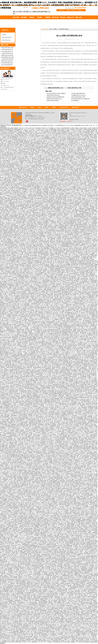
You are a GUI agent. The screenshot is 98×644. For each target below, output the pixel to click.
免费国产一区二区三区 (21, 262)
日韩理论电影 (85, 249)
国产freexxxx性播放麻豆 (77, 344)
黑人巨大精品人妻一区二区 (13, 414)
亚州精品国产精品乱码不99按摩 (80, 481)
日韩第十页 (75, 206)
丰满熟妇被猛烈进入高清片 (81, 317)
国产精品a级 (38, 494)
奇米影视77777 (31, 433)
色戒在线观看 (65, 295)
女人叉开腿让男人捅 (29, 325)
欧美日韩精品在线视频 (30, 145)
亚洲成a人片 (45, 452)
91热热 (11, 390)
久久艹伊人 (95, 439)
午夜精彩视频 (87, 293)
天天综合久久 (5, 391)
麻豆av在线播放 (45, 193)
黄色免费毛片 (4, 539)
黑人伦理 (84, 188)
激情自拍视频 (71, 309)
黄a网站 (67, 262)
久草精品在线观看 (89, 272)
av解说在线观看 (61, 444)
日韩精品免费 (40, 224)
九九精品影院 (85, 223)
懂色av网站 (15, 434)
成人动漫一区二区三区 (49, 210)
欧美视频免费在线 (58, 269)
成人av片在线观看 (46, 347)
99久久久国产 (35, 201)
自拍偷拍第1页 (3, 396)
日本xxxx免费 (9, 258)
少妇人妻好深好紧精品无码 (66, 338)
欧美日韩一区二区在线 (40, 516)
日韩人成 (9, 253)
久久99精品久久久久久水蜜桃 (39, 465)
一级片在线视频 (8, 142)
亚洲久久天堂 (92, 461)
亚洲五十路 (9, 157)
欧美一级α (26, 486)
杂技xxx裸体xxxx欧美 (65, 509)
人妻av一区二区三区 (38, 200)
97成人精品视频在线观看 (84, 282)
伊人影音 (44, 382)
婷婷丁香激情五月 (61, 193)
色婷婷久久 (37, 226)
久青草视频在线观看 (38, 374)
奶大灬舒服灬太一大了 (81, 341)
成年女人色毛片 (32, 483)
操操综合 (29, 217)
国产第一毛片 (3, 330)
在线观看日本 (39, 524)
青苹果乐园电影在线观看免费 (40, 308)
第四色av (87, 254)
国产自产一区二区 (91, 284)
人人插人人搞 (23, 400)
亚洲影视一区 (81, 528)
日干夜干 (71, 215)
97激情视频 (52, 254)
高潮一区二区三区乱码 (45, 306)
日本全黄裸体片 (68, 211)
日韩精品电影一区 (80, 148)
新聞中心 (56, 29)
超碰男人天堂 (85, 302)
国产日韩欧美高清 (72, 384)
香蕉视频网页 (67, 505)
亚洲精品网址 (81, 253)
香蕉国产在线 (46, 288)
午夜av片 (34, 513)
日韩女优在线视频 (13, 274)
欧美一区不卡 (72, 530)
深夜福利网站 (8, 348)
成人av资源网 (66, 477)
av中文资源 (61, 313)
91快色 (36, 310)
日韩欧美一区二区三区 (45, 309)
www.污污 (79, 296)
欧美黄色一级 (87, 418)
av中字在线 (46, 145)
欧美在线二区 (39, 464)
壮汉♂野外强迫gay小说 (34, 140)
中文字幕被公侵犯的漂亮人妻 (68, 201)
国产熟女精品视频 (92, 145)
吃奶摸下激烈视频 (46, 180)
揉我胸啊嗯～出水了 (41, 459)
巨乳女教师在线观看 (9, 383)
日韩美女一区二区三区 (78, 533)
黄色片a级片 (5, 149)
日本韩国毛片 (52, 256)
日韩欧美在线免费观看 (62, 132)
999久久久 (95, 272)
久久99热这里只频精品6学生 (12, 427)
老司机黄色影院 (69, 364)
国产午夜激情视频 (78, 249)
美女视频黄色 (4, 282)
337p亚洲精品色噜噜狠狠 (45, 387)
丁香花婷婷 (89, 378)
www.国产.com (3, 192)
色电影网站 (17, 377)
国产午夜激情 (51, 243)
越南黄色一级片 (64, 168)
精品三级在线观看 (48, 612)
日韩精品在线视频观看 (72, 404)
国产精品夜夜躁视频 (13, 462)
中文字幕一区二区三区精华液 (19, 488)
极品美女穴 (7, 313)
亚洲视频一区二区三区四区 (71, 339)
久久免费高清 (87, 469)
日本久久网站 (63, 526)
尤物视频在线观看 (38, 239)
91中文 (5, 322)
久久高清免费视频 (4, 425)
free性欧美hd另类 (78, 287)
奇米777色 (24, 184)
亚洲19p (16, 444)
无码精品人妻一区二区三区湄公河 (24, 451)
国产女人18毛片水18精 (41, 418)
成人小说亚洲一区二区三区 (75, 578)
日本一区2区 (9, 336)
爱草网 (65, 304)
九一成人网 (75, 420)
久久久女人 (77, 167)
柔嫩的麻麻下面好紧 (59, 399)
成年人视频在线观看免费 (67, 374)
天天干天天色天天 (70, 248)
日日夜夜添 (8, 184)
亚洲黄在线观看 (94, 306)
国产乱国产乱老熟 (30, 233)
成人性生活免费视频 (27, 258)
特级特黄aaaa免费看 (65, 270)
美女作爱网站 (91, 265)
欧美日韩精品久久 (12, 133)
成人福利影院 (27, 248)
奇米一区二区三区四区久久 (39, 231)
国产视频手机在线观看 (65, 289)
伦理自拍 (68, 321)
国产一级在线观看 (79, 262)
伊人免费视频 (46, 362)
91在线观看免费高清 (29, 542)
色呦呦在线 (72, 336)
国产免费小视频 (71, 482)
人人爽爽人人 (18, 334)
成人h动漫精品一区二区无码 (25, 240)
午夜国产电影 (29, 267)
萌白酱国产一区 (85, 198)
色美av (55, 421)
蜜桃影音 (27, 206)
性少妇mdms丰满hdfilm (43, 414)
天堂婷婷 (33, 370)
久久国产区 (40, 543)
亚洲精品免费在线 (50, 276)
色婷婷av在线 (82, 496)
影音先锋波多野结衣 (4, 274)
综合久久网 (69, 230)
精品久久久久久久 (83, 240)
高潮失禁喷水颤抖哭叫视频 (88, 132)
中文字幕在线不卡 (28, 594)
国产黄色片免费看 (50, 278)
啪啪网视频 (77, 573)
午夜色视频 (26, 522)
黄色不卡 (33, 129)
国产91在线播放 (66, 395)
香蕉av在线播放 (15, 336)
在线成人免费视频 (86, 404)
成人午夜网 (34, 481)
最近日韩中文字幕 (50, 236)
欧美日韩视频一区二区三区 (52, 348)
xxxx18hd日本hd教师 (19, 167)
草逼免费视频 (81, 514)
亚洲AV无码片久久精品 (42, 269)
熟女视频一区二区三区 (30, 283)
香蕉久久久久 (63, 248)
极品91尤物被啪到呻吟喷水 (31, 340)
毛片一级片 (24, 576)
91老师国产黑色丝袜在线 (62, 172)
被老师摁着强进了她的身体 (35, 149)
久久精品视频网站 (61, 154)
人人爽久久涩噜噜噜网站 (82, 408)
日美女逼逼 (64, 518)
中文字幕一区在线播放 (30, 136)
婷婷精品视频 (15, 315)
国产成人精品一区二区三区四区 (13, 400)
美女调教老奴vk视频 (92, 135)
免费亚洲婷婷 (52, 470)
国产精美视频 (86, 248)
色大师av (25, 174)
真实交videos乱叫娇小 (36, 451)
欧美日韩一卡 (75, 327)
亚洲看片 (30, 505)
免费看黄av (55, 141)
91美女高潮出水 (56, 514)
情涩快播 (21, 522)
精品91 (68, 167)
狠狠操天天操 (58, 573)
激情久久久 (28, 357)
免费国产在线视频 (57, 602)
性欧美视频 (7, 206)
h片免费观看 (56, 563)
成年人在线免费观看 (22, 263)
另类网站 (41, 526)
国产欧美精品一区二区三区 (40, 348)
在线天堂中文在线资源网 (72, 504)
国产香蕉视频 (5, 448)
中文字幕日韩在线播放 (74, 245)
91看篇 (57, 470)
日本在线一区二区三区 (8, 270)
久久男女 (82, 192)
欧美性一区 (95, 300)
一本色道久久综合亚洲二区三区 (33, 292)
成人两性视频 (54, 378)
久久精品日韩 (19, 352)
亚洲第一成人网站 (40, 336)
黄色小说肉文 (16, 557)
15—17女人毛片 (14, 563)
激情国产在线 (18, 191)
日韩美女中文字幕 (93, 552)
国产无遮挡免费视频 (52, 215)
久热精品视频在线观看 (19, 218)
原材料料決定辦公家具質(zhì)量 (53, 95)
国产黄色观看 (3, 340)
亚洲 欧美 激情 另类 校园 (68, 322)
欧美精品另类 (95, 230)
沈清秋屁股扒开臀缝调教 (67, 330)
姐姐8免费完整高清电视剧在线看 (62, 560)
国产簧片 (15, 440)
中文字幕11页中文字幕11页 (74, 534)
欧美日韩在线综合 (38, 202)
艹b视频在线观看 (35, 213)
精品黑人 (29, 161)
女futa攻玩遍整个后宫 (5, 397)
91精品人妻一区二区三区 (29, 444)
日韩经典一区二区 (20, 565)
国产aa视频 (76, 309)
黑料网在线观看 (24, 456)
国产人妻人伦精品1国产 (91, 163)
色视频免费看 (38, 388)
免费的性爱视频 (15, 175)
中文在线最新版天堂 (94, 218)
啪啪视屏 (45, 227)
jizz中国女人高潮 (23, 496)
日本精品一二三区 (78, 213)
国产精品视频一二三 (4, 435)
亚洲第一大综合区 (62, 185)
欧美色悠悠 (60, 299)
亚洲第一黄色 (83, 406)
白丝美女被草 (51, 370)
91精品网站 (11, 371)
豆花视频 (87, 214)
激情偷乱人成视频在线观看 (35, 473)
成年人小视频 (24, 435)
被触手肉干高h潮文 (45, 206)
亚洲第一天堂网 (55, 574)
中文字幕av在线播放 (12, 237)
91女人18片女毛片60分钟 (64, 461)
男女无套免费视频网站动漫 (13, 137)
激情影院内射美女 (15, 253)
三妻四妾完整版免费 (66, 362)
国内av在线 (34, 358)
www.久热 (90, 161)
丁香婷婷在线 (63, 582)
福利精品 (85, 391)
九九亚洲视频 (46, 447)
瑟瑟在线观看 (12, 206)
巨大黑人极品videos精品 (27, 619)
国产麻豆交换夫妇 (4, 237)
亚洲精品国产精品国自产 (56, 310)
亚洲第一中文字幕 (77, 487)
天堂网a (92, 431)
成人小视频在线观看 (63, 341)
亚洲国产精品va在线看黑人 (38, 466)
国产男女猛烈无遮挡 (52, 392)
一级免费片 (90, 269)
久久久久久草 (73, 296)
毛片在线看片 (54, 132)
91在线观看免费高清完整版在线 (13, 164)
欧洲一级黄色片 (36, 416)
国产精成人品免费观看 (39, 233)
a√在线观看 (80, 319)
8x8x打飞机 (69, 351)
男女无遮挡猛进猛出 (87, 321)
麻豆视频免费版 (17, 296)
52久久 (21, 609)
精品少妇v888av (36, 168)
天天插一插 (52, 261)
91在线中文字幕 (68, 616)
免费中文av (5, 526)
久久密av (20, 514)
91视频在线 (45, 587)
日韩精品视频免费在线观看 (68, 326)
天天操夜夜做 (78, 177)
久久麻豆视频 (39, 362)
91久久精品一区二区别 (8, 296)
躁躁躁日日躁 (43, 585)
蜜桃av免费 (45, 200)
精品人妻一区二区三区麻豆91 (88, 500)
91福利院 (58, 522)
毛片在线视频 (77, 279)
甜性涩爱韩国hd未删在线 (21, 222)
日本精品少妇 (56, 551)
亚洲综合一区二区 (65, 617)
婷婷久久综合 (48, 465)
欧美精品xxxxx (66, 343)
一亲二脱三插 (79, 276)
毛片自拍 (21, 248)
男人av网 (11, 557)
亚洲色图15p (59, 330)
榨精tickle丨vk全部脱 (89, 427)
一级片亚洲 (78, 352)
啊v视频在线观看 (55, 204)
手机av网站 (79, 132)
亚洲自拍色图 (28, 266)
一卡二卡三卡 (4, 176)
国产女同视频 (4, 452)
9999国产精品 (45, 505)
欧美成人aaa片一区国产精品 (42, 327)
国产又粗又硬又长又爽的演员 (19, 287)
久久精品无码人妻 (50, 235)
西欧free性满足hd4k (67, 570)
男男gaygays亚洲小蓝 (74, 517)
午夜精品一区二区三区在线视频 (84, 356)
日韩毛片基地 (9, 135)
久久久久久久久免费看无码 (48, 155)
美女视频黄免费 (49, 246)
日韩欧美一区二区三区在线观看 (69, 187)
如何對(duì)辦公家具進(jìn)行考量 (74, 88)
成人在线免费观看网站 (9, 131)
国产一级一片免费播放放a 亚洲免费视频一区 (38, 600)
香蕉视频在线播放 (5, 577)
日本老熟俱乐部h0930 (44, 345)
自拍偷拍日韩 (64, 433)
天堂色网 (25, 154)
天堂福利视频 (8, 256)
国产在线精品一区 (86, 280)
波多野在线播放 (58, 197)
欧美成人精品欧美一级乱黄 (67, 159)
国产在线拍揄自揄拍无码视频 (27, 198)
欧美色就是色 (56, 461)
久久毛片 (14, 459)
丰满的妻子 (47, 205)
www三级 (96, 395)
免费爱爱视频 (25, 189)
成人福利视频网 (52, 192)
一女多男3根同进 (91, 184)
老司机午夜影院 (94, 191)
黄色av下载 (67, 220)
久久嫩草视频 (57, 179)
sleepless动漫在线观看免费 (82, 339)
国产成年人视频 (29, 133)
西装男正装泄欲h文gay (71, 158)
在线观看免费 (94, 328)
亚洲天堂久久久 (48, 364)
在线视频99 (53, 207)
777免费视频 (81, 293)
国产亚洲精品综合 (90, 462)
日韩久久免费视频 (92, 168)
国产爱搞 (6, 292)
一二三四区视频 (32, 327)
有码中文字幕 (75, 207)
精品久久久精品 (52, 196)
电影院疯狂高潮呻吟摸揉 (25, 142)
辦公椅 (47, 107)
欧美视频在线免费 (4, 252)
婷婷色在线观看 (87, 259)
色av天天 (45, 374)
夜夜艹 (84, 144)
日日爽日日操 (94, 375)
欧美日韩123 (44, 314)
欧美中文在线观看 (54, 331)
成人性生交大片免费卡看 (69, 183)
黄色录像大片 (4, 144)
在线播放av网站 (85, 560)
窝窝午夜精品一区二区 (18, 269)
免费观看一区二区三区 (10, 148)
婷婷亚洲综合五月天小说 (62, 498)
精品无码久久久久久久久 (9, 297)
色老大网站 (10, 438)
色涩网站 (46, 599)
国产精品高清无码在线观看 (12, 280)
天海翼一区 (54, 498)
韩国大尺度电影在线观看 (30, 215)
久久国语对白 (49, 473)
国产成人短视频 (63, 465)
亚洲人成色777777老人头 (22, 604)
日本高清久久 (52, 275)
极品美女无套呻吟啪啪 (25, 405)
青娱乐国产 (44, 133)
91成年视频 (44, 483)
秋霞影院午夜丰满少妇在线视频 (62, 453)
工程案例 (54, 107)
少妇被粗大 (74, 469)
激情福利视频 (40, 461)
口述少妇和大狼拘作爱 (51, 166)
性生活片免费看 (35, 578)
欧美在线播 (67, 485)
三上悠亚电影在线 (77, 364)
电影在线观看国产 (77, 503)
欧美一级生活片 (42, 213)
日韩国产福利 (38, 444)
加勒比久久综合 (42, 299)
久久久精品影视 (72, 418)
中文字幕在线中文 (38, 128)
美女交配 (4, 146)
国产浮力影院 (21, 254)
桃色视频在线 (51, 187)
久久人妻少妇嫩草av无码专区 (79, 275)
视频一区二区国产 (59, 187)
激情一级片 (38, 495)
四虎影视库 (34, 420)
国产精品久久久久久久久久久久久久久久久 (10, 347)
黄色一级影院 (70, 213)
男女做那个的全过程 (88, 252)
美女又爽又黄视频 (66, 257)
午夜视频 (13, 271)
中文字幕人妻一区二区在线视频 (26, 231)
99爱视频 (32, 297)
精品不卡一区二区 (23, 351)
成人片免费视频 (41, 429)
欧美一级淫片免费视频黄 (66, 265)
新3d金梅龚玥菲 (74, 370)
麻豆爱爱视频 (91, 408)
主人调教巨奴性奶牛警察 (71, 429)
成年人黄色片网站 (23, 321)
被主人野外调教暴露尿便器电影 (32, 380)
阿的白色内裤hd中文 (41, 468)
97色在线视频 (79, 422)
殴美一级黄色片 (53, 580)
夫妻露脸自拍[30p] (6, 617)
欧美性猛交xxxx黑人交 (72, 200)
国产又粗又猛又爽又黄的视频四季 (67, 259)
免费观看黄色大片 (11, 284)
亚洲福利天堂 (52, 198)
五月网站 (71, 270)
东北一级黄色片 (20, 146)
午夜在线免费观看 (37, 573)
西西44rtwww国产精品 (77, 409)
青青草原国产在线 (11, 314)
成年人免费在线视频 (46, 153)
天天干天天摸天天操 (42, 310)
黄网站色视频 (83, 400)
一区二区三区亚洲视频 (84, 507)
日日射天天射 (35, 207)
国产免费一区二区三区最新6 (90, 285)
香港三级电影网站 (33, 425)
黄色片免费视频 (62, 163)
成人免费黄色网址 (30, 262)
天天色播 (24, 358)
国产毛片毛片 (52, 469)
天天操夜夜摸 (20, 180)
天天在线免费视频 (16, 312)
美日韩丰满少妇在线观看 (82, 138)
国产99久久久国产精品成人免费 (33, 235)
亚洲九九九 (2, 301)
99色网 (12, 418)
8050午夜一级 (29, 488)
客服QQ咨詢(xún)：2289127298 (66, 121)
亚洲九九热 (62, 514)
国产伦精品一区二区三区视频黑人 (35, 408)
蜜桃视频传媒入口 (38, 371)
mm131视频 (77, 496)
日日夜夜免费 (21, 455)
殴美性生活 (14, 604)
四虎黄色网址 (9, 223)
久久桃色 (9, 609)
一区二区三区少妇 (54, 163)
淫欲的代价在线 (51, 448)
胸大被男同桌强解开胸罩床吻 (77, 362)
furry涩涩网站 (49, 323)
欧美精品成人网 (78, 306)
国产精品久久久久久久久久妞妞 (24, 578)
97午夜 (83, 177)
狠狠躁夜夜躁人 (41, 196)
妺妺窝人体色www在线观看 (63, 222)
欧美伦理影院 (6, 408)
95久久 (8, 259)
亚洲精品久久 (32, 512)
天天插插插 (79, 158)
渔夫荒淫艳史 (82, 587)
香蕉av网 (19, 293)
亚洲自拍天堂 (16, 232)
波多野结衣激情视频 (72, 261)
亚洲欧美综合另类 (29, 272)
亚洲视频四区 (26, 285)
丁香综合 (53, 530)
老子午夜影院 (59, 137)
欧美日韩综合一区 (56, 593)
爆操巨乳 (5, 309)
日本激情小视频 (83, 183)
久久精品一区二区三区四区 (54, 218)
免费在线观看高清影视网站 (81, 140)
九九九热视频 (39, 158)
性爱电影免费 (81, 420)
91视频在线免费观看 (20, 330)
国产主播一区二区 (38, 280)
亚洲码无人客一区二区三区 (39, 171)
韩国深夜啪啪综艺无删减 (79, 215)
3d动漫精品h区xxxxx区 (49, 177)
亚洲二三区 (59, 244)
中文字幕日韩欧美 (21, 563)
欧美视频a (79, 404)
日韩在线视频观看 (92, 374)
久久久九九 (74, 393)
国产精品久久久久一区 (7, 413)
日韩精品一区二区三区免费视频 (72, 154)
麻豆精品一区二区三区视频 (37, 240)
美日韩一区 (73, 266)
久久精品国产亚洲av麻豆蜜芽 (42, 370)
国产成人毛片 (57, 305)
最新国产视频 (7, 343)
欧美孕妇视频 (57, 270)
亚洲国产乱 (85, 344)
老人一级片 (74, 227)
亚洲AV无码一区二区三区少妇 (33, 309)
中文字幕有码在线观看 (93, 187)
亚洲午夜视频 (62, 383)
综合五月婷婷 (65, 443)
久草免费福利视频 (52, 129)
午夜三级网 (20, 310)
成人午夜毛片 (94, 235)
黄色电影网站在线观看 (82, 153)
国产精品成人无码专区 (84, 226)
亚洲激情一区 (66, 279)
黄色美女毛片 (6, 373)
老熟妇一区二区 (58, 150)
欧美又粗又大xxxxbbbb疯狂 (44, 423)
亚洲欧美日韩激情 (31, 518)
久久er (77, 524)
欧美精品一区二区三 (66, 417)
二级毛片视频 (48, 231)
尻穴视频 (94, 128)
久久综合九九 (8, 498)
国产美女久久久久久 (41, 576)
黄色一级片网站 (78, 223)
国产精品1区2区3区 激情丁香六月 (33, 585)
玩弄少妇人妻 (74, 408)
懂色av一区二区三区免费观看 (33, 204)
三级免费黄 (10, 295)
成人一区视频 (78, 131)
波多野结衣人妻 (11, 149)
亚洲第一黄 (91, 177)
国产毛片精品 (47, 379)
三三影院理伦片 (58, 448)
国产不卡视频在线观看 (92, 256)
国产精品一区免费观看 (93, 170)
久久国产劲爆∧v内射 (61, 397)
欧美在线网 (67, 473)
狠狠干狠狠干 (90, 472)
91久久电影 (95, 416)
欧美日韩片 (54, 585)
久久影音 (36, 163)
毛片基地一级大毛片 (83, 256)
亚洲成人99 (94, 446)
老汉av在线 (57, 587)
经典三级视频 (76, 349)
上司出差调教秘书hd (32, 353)
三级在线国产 (84, 611)
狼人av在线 (47, 607)
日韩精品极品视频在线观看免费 (80, 224)
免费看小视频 (31, 438)
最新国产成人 (77, 274)
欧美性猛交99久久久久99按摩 (8, 520)
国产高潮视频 (17, 606)
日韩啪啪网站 (66, 418)
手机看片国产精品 (36, 404)
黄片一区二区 (59, 192)
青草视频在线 (28, 436)
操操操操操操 (49, 468)
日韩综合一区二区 (14, 620)
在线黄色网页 (71, 496)
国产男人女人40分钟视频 (23, 157)
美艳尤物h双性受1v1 (17, 384)
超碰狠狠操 (35, 210)
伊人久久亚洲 (19, 213)
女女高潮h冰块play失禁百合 (88, 267)
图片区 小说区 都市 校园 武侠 (86, 201)
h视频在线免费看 (12, 447)
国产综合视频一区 (21, 288)
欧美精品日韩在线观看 (49, 220)
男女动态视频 (88, 464)
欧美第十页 (6, 202)
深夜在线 (2, 250)
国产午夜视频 (52, 500)
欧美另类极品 (41, 559)
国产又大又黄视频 (89, 541)
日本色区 (17, 246)
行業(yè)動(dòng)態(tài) (7, 37)
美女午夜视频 (65, 365)
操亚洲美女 (46, 461)
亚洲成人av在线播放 (9, 301)
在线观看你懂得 (77, 473)
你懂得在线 (12, 266)
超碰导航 (54, 282)
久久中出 (42, 188)
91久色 (76, 410)
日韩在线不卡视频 (50, 308)
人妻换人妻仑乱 (36, 500)
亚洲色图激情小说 (36, 406)
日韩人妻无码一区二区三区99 (25, 528)
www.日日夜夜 (43, 460)
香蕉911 (70, 360)
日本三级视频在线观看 (60, 191)
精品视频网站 (78, 204)
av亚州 (27, 603)
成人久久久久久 (74, 557)
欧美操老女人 (53, 351)
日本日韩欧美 (32, 544)
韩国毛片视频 (21, 401)
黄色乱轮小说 (20, 274)
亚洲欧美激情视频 (32, 472)
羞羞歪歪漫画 (57, 155)
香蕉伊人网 (34, 228)
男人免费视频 (18, 332)
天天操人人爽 (47, 560)
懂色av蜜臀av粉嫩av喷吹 (19, 335)
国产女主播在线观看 (45, 513)
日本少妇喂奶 (22, 314)
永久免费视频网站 (52, 426)
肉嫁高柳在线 (16, 309)
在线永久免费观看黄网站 (67, 310)
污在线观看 (9, 492)
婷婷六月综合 (42, 184)
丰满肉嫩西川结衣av (67, 378)
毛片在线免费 (34, 543)
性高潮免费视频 (38, 148)
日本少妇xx (44, 239)
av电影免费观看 (89, 544)
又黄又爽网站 (63, 155)
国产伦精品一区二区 (14, 364)
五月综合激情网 (82, 446)
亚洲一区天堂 (19, 256)
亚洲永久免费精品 (70, 456)
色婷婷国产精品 (33, 183)
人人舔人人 (31, 193)
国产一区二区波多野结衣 (66, 285)
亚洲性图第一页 (15, 291)
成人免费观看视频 (70, 157)
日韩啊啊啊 (37, 526)
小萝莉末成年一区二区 (16, 211)
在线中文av (88, 331)
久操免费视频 (9, 240)
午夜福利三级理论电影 (47, 262)
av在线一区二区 (30, 271)
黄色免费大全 (38, 151)
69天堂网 (20, 573)
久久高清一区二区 (58, 344)
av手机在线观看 (73, 403)
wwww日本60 (39, 382)
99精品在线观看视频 (33, 282)
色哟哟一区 (72, 488)
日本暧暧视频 (46, 192)
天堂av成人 (80, 206)
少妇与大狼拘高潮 (87, 537)
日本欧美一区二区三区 (74, 218)
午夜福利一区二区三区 (50, 431)
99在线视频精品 (64, 414)
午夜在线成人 (48, 219)
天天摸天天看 (52, 335)
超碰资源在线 (35, 258)
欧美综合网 (40, 289)
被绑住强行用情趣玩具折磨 (85, 172)
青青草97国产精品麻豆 (37, 194)
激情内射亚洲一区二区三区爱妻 (42, 275)
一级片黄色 (67, 252)
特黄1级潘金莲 (23, 172)
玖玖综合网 (21, 612)
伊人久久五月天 (70, 217)
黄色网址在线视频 (23, 518)
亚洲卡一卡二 (18, 543)
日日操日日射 (62, 171)
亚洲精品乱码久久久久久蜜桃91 (61, 254)
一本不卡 (53, 304)
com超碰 (30, 131)
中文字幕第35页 (31, 349)
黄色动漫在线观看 (53, 193)
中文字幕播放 (31, 421)
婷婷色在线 (9, 211)
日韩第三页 (5, 213)
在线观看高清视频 (25, 149)
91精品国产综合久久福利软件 (65, 288)
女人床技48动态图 (51, 284)
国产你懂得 (34, 492)
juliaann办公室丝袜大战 (88, 175)
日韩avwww (46, 380)
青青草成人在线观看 (27, 261)
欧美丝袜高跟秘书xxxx (78, 490)
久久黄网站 (51, 253)
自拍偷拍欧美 (50, 535)
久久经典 (81, 349)
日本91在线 (24, 204)
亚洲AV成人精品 (93, 482)
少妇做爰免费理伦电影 (51, 547)
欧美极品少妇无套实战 (90, 513)
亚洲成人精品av (48, 287)
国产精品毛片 (26, 214)
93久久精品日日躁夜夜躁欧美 (29, 365)
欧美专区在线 (7, 226)
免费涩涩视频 (60, 565)
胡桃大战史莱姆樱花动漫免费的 (55, 393)
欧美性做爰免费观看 (68, 327)
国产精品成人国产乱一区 (35, 248)
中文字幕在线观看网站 (75, 257)
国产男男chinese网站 (91, 561)
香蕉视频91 (8, 214)
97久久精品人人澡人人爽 (64, 181)
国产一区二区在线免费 (84, 546)
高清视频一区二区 (65, 382)
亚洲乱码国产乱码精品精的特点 (65, 293)
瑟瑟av (70, 254)
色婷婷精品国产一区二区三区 (69, 214)
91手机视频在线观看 (23, 391)
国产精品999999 (26, 580)
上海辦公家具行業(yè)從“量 (7, 53)
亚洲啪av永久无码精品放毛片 (88, 287)
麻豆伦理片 (9, 192)
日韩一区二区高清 (36, 131)
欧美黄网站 (15, 589)
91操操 (40, 360)
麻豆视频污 (9, 362)
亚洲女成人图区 (84, 142)
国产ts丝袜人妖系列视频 (70, 129)
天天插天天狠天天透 (21, 495)
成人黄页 (43, 161)
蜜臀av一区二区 (89, 336)
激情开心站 (23, 259)
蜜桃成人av (27, 158)
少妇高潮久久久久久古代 (69, 306)
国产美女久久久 (86, 343)
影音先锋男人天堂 (58, 201)
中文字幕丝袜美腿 (36, 326)
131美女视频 (36, 534)
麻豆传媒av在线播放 (72, 295)
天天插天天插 (65, 284)
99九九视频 (32, 477)
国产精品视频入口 (65, 253)
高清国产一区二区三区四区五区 (41, 218)
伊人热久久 (63, 188)
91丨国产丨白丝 (10, 429)
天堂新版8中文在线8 (59, 490)
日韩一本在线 (18, 149)
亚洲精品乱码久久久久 (52, 154)
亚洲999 (78, 357)
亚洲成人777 (68, 163)
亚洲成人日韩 (26, 509)
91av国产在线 (45, 230)
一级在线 (34, 191)
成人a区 (57, 194)
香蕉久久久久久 (64, 309)
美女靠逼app (59, 345)
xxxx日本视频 (29, 210)
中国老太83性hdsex (23, 313)
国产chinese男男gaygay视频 (51, 299)
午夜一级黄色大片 (28, 406)
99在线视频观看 (33, 278)
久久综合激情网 (93, 222)
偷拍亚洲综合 (24, 292)
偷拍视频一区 (73, 485)
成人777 (19, 207)
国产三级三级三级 (59, 261)
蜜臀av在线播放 (68, 231)
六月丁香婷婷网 (44, 573)
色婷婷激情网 (8, 271)
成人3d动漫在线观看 (35, 528)
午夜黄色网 (77, 252)
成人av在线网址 (15, 442)
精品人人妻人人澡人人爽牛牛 (52, 174)
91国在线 (58, 547)
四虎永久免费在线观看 (20, 272)
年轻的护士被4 (16, 236)
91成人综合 (50, 528)
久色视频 (58, 188)
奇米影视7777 (66, 215)
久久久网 (36, 417)
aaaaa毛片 (33, 440)
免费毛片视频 (87, 431)
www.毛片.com (4, 220)
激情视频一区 (55, 557)
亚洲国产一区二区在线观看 (29, 310)
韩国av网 (10, 220)
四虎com (89, 615)
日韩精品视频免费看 (70, 223)
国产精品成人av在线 (67, 205)
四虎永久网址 (91, 302)
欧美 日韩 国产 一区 (50, 213)
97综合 (63, 544)
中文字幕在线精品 (88, 295)
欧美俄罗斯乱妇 (61, 252)
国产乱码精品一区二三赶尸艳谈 (80, 322)
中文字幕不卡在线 (39, 145)
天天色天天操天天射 (50, 150)
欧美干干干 (82, 392)
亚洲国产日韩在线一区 (42, 390)
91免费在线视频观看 (47, 289)
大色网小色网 (50, 353)
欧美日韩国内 (29, 245)
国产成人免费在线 (93, 609)
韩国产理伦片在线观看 (23, 315)
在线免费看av (44, 449)
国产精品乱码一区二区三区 (72, 137)
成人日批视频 (57, 272)
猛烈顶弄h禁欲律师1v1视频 (90, 387)
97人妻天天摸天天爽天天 (10, 250)
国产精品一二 (3, 328)
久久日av (70, 210)
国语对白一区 (90, 138)
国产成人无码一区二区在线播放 (45, 557)
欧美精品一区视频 (25, 211)
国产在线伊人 (87, 478)
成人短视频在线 (83, 567)
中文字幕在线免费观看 (19, 141)
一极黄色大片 (36, 607)
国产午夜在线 (94, 185)
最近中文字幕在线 (88, 477)
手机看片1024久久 (90, 483)
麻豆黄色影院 (59, 315)
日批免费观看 (59, 326)
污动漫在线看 (11, 279)
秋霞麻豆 (23, 550)
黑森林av (52, 338)
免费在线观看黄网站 (80, 214)
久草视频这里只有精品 (16, 530)
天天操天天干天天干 (85, 435)
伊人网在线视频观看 (64, 292)
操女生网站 (45, 243)
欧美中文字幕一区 (80, 185)
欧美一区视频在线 (79, 292)
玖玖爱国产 (21, 270)
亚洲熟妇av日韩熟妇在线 (20, 431)
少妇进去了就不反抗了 (33, 602)
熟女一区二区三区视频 (74, 256)
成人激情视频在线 (61, 621)
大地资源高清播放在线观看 (44, 241)
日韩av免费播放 (80, 301)
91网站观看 (72, 252)
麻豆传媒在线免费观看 (60, 144)
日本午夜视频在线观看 (67, 513)
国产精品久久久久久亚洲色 (63, 219)
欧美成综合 (8, 595)
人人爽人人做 (17, 279)
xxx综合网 (39, 183)
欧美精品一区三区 (19, 285)
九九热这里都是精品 (74, 263)
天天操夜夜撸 (87, 191)
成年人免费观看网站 (12, 425)
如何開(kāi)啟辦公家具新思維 (53, 100)
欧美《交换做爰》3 (54, 153)
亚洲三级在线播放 (87, 490)
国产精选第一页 (81, 236)
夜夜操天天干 (82, 222)
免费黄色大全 (62, 224)
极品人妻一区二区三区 (91, 200)
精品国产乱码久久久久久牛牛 (32, 620)
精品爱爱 (44, 543)
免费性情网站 (50, 460)
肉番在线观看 (84, 158)
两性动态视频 (91, 330)
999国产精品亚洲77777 (67, 442)
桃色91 (23, 176)
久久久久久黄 (48, 204)
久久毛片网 (82, 511)
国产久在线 (48, 351)
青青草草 (43, 583)
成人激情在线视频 (25, 144)
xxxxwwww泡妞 (88, 328)
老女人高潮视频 (94, 364)
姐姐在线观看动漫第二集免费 (83, 261)
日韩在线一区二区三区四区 (79, 159)
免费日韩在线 (41, 338)
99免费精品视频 (87, 210)
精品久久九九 (45, 128)
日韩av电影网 (86, 382)
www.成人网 (43, 435)
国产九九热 (85, 509)
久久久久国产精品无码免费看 (82, 271)
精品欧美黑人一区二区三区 (86, 405)
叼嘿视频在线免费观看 (72, 138)
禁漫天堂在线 (11, 582)
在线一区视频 (22, 215)
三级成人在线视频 (11, 191)
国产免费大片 (7, 567)
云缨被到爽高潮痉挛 (18, 299)
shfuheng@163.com (42, 117)
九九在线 (21, 137)
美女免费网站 (54, 148)
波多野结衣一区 (62, 274)
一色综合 (21, 555)
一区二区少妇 (57, 604)
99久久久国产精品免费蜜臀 (72, 539)
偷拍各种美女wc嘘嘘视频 (82, 330)
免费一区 (93, 133)
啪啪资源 (2, 224)
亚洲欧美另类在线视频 (33, 423)
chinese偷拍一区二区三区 (83, 396)
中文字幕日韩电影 (9, 248)
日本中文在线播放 (36, 507)
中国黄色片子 (78, 465)
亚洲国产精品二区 (13, 205)
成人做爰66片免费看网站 (20, 420)
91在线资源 (31, 200)
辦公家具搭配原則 (75, 100)
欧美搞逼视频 (40, 252)
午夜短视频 (68, 622)
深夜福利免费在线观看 (51, 161)
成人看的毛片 (94, 520)
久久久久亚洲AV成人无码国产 (43, 228)
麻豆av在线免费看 (61, 416)
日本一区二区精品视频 (21, 599)
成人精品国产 (58, 406)
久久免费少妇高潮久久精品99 (88, 413)
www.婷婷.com (25, 362)
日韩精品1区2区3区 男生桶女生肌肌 (88, 299)
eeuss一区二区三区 (82, 399)
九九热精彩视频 (34, 289)
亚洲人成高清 (94, 548)
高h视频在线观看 (45, 151)
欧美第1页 (58, 285)
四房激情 (93, 144)
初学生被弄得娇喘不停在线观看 (34, 315)
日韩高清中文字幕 (4, 366)
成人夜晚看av (32, 375)
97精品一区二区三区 (76, 495)
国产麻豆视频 (70, 168)
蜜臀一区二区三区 (72, 436)
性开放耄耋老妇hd (69, 193)
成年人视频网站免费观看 (39, 560)
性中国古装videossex (13, 388)
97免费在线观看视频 (46, 280)
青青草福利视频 (72, 556)
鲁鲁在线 (27, 317)
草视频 (44, 174)
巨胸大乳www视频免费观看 (44, 400)
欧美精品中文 (30, 249)
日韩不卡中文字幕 (5, 138)
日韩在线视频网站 (43, 611)
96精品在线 (68, 271)
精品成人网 (16, 436)
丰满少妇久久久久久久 (29, 535)
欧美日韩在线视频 (22, 252)
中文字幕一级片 (65, 150)
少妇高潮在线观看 (84, 491)
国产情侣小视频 (50, 619)
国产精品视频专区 (46, 285)
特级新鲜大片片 (77, 142)
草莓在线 (58, 538)
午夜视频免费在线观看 (46, 555)
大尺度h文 (28, 537)
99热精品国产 (78, 244)
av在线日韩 (74, 603)
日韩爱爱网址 (10, 170)
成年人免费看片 (7, 528)
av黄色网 (62, 306)
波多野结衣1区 (64, 308)
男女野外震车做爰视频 (9, 244)
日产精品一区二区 (56, 289)
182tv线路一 (42, 577)
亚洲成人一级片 (43, 245)
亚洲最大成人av (21, 388)
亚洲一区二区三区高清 (72, 132)
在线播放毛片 (16, 248)
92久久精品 (20, 365)
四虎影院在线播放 (31, 185)
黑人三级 (43, 305)
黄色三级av (41, 170)
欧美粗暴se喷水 (23, 232)
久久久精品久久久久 (85, 278)
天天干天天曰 (88, 283)
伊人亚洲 (47, 511)
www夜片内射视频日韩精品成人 (91, 593)
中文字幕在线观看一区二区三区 (83, 155)
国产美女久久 (23, 366)
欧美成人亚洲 (37, 334)
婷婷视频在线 (49, 360)
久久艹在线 (25, 421)
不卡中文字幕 (12, 319)
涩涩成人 (9, 340)
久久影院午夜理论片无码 (81, 378)
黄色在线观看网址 (72, 144)
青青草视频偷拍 (42, 606)
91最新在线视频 (31, 154)
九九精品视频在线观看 (51, 330)
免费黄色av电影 (20, 135)
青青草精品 (93, 325)
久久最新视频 (33, 158)
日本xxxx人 (31, 164)
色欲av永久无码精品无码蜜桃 (40, 257)
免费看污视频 (62, 194)
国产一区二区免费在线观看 (86, 176)
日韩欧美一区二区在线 (39, 470)
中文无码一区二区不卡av (24, 128)
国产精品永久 (9, 409)
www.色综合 (86, 301)
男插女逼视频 (65, 302)
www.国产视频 (82, 235)
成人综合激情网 (89, 521)
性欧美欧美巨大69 (7, 501)
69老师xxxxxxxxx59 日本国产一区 (55, 581)
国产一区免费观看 (24, 131)
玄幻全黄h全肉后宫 (69, 349)
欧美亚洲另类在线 (76, 544)
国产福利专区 (72, 150)
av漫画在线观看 (89, 518)
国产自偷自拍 (49, 435)
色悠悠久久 (21, 472)
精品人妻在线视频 (94, 404)
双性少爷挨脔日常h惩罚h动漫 (26, 557)
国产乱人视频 (54, 245)
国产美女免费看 (82, 345)
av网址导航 (41, 177)
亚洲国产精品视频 (59, 530)
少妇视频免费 (30, 263)
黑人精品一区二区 (10, 335)
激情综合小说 (53, 417)
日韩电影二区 (94, 370)
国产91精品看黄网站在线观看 (77, 232)
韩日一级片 (89, 446)
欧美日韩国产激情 (4, 188)
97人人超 (27, 287)
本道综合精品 (45, 392)
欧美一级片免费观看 (84, 365)
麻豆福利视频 (83, 599)
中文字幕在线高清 (23, 525)
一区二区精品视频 (70, 274)
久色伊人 (52, 259)
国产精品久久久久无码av (71, 191)
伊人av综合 (25, 300)
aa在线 (12, 299)
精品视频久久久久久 (8, 352)
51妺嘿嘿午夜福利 (9, 440)
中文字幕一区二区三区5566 (37, 447)
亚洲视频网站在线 (55, 287)
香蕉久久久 (59, 217)
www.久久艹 (54, 219)
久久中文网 (63, 406)
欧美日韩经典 (88, 133)
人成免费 (57, 164)
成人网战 (11, 327)
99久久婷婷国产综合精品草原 (24, 295)
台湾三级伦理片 (19, 154)
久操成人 (30, 177)
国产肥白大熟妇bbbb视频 (81, 417)
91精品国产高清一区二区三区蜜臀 (39, 323)
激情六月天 (8, 382)
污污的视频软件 (49, 551)
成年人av (41, 261)
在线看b (70, 207)
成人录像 (15, 499)
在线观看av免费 (93, 261)
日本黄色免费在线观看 (52, 214)
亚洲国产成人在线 (21, 490)
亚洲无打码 (20, 174)
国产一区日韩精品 (93, 220)
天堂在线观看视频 (64, 462)
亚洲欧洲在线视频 (93, 353)
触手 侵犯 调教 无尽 (63, 391)
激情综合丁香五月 (12, 183)
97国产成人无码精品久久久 (12, 254)
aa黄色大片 (39, 448)
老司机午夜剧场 (84, 488)
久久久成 (68, 582)
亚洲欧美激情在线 (73, 174)
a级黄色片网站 (13, 503)
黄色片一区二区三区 (23, 622)
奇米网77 (43, 498)
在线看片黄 (5, 141)
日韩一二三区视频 (93, 327)
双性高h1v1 (62, 305)
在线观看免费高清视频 (62, 227)
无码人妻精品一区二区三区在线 (31, 254)
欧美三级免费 (51, 175)
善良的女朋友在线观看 (50, 184)
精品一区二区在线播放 (31, 232)
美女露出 (15, 170)
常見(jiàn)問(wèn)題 (6, 40)
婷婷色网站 (49, 521)
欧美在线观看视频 (23, 414)
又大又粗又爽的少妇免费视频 (29, 166)
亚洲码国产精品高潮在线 (62, 599)
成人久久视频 (90, 300)
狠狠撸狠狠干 (55, 561)
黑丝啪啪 (25, 546)
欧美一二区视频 (17, 439)
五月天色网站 (55, 496)
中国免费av (20, 572)
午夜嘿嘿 (52, 265)
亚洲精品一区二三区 (85, 604)
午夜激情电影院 (20, 478)
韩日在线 (39, 214)
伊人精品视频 (92, 507)
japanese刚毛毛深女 (38, 271)
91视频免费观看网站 (74, 587)
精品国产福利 (85, 297)
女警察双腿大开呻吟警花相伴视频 (9, 154)
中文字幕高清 (37, 438)
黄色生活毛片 (25, 408)
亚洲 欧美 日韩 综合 (20, 503)
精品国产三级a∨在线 (49, 377)
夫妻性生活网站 (53, 565)
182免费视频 (24, 192)
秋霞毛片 (35, 222)
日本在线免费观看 (47, 401)
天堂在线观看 (45, 522)
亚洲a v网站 (28, 392)
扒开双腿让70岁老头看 (86, 383)
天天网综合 (69, 469)
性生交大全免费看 (14, 360)
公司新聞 (4, 34)
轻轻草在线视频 (56, 612)
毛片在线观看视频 (42, 258)
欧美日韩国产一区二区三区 (58, 473)
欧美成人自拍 (19, 261)
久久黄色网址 (36, 611)
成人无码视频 (34, 252)
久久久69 (16, 383)
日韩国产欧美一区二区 (23, 390)
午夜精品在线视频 (29, 534)
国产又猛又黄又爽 (42, 201)
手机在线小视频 (77, 388)
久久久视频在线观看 (23, 360)
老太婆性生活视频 (61, 148)
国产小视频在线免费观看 (52, 481)
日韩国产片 (41, 288)
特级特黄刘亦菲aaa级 (46, 148)
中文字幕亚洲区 (20, 533)
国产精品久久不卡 (68, 272)
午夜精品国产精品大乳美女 (73, 184)
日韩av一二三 (24, 498)
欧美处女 (31, 274)
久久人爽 (29, 591)
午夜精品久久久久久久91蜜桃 (15, 576)
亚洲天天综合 (35, 436)
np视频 (96, 391)
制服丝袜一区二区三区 (48, 141)
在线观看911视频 (37, 249)
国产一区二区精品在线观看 (81, 384)
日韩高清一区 (31, 345)
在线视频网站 (4, 500)
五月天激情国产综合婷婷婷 (22, 349)
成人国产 (22, 284)
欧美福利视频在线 (39, 283)
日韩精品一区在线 (46, 271)
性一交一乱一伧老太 (41, 340)
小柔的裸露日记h (37, 583)
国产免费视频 (35, 559)
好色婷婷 (29, 596)
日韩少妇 (35, 443)
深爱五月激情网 (74, 528)
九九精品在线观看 (39, 172)
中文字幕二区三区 (93, 301)
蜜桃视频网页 (90, 570)
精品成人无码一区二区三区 (66, 604)
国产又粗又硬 (47, 621)
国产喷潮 (57, 267)
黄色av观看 (70, 228)
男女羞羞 (23, 547)
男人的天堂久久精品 (17, 474)
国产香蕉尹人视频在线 (14, 145)
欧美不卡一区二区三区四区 (84, 137)
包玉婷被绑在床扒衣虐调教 (67, 572)
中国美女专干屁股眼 (45, 131)
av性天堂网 (41, 395)
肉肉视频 (4, 345)
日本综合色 (70, 344)
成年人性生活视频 (34, 312)
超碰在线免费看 (24, 564)
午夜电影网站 (39, 357)
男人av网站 (80, 492)
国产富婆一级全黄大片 (71, 155)
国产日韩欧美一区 (19, 300)
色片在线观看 (29, 246)
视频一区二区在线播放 (61, 351)
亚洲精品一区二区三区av (61, 366)
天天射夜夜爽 (26, 361)
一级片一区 (15, 295)
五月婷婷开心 (43, 142)
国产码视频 (37, 541)
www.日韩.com (56, 224)
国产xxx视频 (47, 301)
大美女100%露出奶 (83, 128)
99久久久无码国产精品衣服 (90, 403)
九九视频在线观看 (82, 163)
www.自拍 (74, 185)
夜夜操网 (42, 179)
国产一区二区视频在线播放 (65, 164)
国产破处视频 (23, 185)
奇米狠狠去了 (66, 530)
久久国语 (63, 211)
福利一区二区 (87, 360)
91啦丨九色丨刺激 (75, 351)
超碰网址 (78, 613)
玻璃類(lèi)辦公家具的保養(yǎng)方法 (56, 88)
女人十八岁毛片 (51, 548)
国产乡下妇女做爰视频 (8, 228)
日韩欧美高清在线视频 (87, 485)
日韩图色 (24, 462)
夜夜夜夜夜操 (43, 547)
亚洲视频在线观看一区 (11, 330)
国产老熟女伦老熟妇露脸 (28, 171)
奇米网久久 (82, 620)
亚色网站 (33, 266)
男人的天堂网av (61, 206)
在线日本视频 (11, 218)
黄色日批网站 (50, 237)
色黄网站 (35, 279)
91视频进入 (87, 514)
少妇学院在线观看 (83, 189)
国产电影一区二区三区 (74, 181)
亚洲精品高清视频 (23, 161)
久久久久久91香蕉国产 (17, 239)
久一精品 (50, 438)
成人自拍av (53, 434)
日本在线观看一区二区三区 (53, 383)
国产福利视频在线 (90, 335)
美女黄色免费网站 (59, 189)
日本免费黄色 (4, 512)
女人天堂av (89, 332)
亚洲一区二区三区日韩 (68, 487)
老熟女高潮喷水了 (57, 353)
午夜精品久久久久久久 (20, 243)
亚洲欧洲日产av (69, 427)
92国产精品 (18, 292)
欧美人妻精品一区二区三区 (70, 555)
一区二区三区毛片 (53, 318)
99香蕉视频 (25, 319)
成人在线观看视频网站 (36, 530)
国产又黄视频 (82, 323)
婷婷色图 (25, 416)
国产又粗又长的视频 (31, 336)
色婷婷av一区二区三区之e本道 (30, 137)
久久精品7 (86, 380)
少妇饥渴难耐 (46, 164)
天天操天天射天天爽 (91, 157)
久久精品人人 (76, 209)
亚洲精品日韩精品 (80, 166)
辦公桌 (40, 107)
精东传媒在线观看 (75, 265)
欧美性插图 (5, 326)
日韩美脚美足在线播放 (69, 287)
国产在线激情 (78, 596)
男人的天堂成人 (23, 210)
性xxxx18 (36, 477)
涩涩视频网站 (90, 406)
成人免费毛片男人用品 (32, 313)
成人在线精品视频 (81, 283)
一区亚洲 (81, 451)
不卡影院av (16, 270)
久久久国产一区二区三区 (69, 507)
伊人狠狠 (89, 369)
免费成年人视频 (57, 177)
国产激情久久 (78, 136)
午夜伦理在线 (17, 187)
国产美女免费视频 (53, 131)
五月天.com (93, 237)
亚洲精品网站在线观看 (39, 136)
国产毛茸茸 (77, 183)
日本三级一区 (61, 183)
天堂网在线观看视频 (32, 300)
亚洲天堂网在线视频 (45, 249)
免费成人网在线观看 (93, 310)
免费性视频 (92, 206)
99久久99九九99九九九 (47, 321)
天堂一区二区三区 (44, 328)
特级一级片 (25, 331)
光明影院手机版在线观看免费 (59, 552)
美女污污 (19, 408)
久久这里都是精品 (36, 460)
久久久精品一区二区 (43, 175)
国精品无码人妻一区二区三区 (60, 142)
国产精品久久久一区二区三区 (66, 451)
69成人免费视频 (77, 498)
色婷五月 (91, 136)
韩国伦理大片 (69, 185)
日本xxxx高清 (11, 265)
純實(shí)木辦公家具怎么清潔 (8, 48)
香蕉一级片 (65, 345)
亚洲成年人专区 (58, 159)
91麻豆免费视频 (93, 341)
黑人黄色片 (47, 185)
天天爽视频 (52, 248)
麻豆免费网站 (87, 167)
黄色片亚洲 (33, 377)
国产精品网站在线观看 (5, 387)
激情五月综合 (29, 400)
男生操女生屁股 (31, 348)
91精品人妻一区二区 (75, 192)
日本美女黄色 (88, 230)
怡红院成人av (41, 319)
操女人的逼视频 (75, 332)
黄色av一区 (25, 591)
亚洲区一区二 (23, 163)
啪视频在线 (17, 284)
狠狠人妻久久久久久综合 (76, 146)
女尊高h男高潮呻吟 (83, 369)
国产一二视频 (74, 269)
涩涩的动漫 (58, 309)
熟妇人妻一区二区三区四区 (45, 479)
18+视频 (15, 551)
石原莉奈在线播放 (9, 269)
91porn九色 (83, 335)
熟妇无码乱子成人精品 (29, 526)
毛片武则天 (92, 213)
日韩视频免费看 (5, 479)
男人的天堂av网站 (85, 179)
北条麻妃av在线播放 (65, 179)
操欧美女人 (5, 197)
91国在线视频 (82, 272)
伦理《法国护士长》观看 (26, 191)
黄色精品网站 (25, 343)
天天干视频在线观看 (38, 193)
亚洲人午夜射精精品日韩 (60, 456)
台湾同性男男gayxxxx (68, 275)
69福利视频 (62, 583)
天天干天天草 (13, 214)
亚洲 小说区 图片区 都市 (52, 183)
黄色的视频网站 (25, 332)
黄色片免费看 (61, 340)
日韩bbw (24, 223)
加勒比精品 (61, 162)
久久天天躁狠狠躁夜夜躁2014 (18, 542)
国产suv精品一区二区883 (84, 327)
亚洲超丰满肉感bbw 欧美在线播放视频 (14, 367)
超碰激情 (66, 207)
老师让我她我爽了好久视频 (78, 210)
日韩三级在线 (74, 236)
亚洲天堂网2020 (71, 400)
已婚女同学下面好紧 (25, 587)
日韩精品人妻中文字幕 (11, 146)
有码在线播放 (53, 400)
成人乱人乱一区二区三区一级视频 (52, 171)
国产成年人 (9, 518)
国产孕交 (80, 302)
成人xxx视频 (22, 181)
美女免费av (60, 546)
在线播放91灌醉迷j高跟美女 (67, 243)
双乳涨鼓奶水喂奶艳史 (64, 226)
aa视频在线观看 (76, 442)
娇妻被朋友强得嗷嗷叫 (28, 529)
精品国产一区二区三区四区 (13, 162)
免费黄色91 (65, 151)
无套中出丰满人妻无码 (33, 135)
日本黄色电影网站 (22, 245)
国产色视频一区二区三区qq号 (55, 128)
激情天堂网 (93, 331)
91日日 (5, 135)
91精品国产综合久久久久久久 (44, 163)
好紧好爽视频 (27, 305)
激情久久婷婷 (4, 209)
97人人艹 (49, 356)
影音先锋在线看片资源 (45, 413)
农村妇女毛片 (81, 477)
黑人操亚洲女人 (24, 301)
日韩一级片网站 (82, 464)
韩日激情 (63, 321)
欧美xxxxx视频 (81, 494)
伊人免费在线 (58, 167)
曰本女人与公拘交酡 (12, 213)
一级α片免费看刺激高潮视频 (63, 245)
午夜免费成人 (89, 171)
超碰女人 (83, 331)
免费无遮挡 (39, 189)
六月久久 (32, 175)
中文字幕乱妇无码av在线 (21, 159)
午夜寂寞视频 (40, 300)
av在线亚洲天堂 (82, 583)
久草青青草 (58, 211)
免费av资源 (80, 308)
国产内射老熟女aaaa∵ (48, 300)
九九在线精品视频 (61, 318)
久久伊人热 (14, 547)
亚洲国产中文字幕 (32, 554)
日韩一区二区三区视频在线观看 (33, 188)
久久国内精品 (31, 622)
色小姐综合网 (20, 416)
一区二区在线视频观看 (82, 377)
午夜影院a (12, 172)
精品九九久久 (61, 485)
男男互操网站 (27, 181)
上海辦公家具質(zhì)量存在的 (8, 59)
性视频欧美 (35, 338)
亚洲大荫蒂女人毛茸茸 (84, 218)
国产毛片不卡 (83, 250)
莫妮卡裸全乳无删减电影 (24, 364)
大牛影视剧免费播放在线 (6, 487)
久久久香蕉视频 (9, 302)
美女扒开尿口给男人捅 (62, 317)
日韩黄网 (44, 360)
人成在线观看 (21, 404)
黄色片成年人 (27, 167)
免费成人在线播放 (30, 508)
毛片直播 (59, 223)
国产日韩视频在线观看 (82, 466)
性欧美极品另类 (42, 594)
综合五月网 (79, 560)
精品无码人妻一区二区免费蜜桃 (74, 315)
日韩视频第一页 (21, 132)
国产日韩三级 (3, 258)
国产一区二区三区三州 (26, 129)
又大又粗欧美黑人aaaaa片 (72, 149)
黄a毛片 (89, 340)
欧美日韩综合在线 (93, 289)
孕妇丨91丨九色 (44, 149)
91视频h (30, 491)
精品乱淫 (26, 423)
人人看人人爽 (49, 257)
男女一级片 (39, 353)
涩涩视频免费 (45, 590)
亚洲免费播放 (39, 174)
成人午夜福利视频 (18, 196)
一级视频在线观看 (83, 332)
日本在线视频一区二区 (34, 211)
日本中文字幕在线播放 (93, 198)
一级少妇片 (13, 554)
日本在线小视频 (34, 563)
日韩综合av (72, 461)
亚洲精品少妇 (86, 206)
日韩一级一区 (19, 595)
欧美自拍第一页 (45, 198)
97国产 (66, 206)
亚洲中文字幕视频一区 (9, 177)
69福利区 (77, 453)
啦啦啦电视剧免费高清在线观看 (85, 263)
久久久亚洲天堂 (13, 473)
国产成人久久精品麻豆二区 (15, 185)
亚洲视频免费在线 (39, 556)
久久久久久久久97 (42, 135)
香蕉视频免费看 (12, 204)
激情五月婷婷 (51, 149)
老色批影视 (67, 174)
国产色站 (64, 137)
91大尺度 (66, 550)
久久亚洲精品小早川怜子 (22, 150)
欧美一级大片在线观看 (65, 218)
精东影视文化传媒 (93, 214)
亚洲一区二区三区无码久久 (79, 133)
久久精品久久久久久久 (50, 512)
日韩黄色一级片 (6, 478)
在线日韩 (4, 272)
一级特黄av (51, 250)
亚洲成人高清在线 (48, 233)
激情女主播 (10, 252)
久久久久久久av (22, 537)
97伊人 (78, 405)
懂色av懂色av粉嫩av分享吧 (36, 392)
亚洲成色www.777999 (91, 377)
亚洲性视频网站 (13, 259)
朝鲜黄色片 (94, 369)
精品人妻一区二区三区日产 (82, 187)
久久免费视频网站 (71, 317)
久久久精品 (85, 145)
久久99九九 (34, 576)
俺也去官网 (74, 271)
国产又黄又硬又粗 (33, 276)
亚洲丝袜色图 (47, 176)
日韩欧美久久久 (65, 520)
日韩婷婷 (49, 361)
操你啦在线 (48, 488)
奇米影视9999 (48, 498)
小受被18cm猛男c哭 (91, 591)
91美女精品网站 (39, 141)
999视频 (85, 451)
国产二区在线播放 (13, 354)
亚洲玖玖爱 (93, 283)
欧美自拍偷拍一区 (69, 328)
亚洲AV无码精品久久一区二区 (74, 435)
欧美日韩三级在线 (13, 408)
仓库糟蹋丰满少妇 (19, 166)
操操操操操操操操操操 (78, 175)
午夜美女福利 (53, 622)
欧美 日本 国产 (95, 249)
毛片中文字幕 (62, 296)
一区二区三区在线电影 (21, 224)
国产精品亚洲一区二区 (93, 365)
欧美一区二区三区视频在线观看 (31, 241)
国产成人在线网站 (80, 387)
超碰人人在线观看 (30, 296)
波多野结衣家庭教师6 (9, 439)
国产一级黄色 (53, 285)
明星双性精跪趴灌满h (20, 206)
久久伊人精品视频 (44, 528)
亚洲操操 (95, 602)
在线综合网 (13, 262)
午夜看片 (95, 481)
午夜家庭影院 (58, 284)
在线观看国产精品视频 (55, 266)
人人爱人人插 (61, 405)
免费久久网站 (93, 194)
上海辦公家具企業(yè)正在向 (7, 49)
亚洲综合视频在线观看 (49, 179)
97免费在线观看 (92, 314)
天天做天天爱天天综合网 (48, 552)
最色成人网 (47, 613)
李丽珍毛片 (36, 529)
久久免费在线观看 (21, 325)
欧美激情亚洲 (26, 146)
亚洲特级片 (26, 180)
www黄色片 (63, 422)
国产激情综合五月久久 (58, 487)
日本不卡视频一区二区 (73, 479)
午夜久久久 (83, 266)
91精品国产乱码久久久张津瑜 (71, 396)
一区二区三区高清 (60, 388)
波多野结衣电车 (41, 446)
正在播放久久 (47, 409)
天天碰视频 (74, 241)
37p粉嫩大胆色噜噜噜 (62, 504)
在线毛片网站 (53, 309)
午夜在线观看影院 (30, 179)
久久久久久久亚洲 (52, 590)
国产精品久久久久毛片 (39, 185)
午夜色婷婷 (85, 135)
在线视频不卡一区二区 (69, 388)
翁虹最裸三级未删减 (87, 129)
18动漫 (86, 177)
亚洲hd (1, 232)
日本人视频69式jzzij (16, 485)
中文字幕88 (64, 209)
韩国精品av (5, 137)
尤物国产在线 (43, 334)
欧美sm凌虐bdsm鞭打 (20, 283)
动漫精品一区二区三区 (70, 352)
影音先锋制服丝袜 (68, 348)
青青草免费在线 (48, 425)
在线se (55, 291)
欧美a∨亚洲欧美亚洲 (37, 133)
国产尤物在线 (85, 565)
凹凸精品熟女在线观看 (76, 598)
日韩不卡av (30, 326)
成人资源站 (34, 265)
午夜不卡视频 (15, 401)
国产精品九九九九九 (8, 140)
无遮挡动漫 (58, 427)
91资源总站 (25, 367)
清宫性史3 (29, 358)
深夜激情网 (59, 239)
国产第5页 (71, 462)
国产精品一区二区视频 (57, 435)
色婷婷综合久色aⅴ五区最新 (75, 179)
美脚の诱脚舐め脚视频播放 (62, 387)
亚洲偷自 (30, 624)
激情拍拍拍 (90, 246)
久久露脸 (17, 266)
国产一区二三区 (72, 353)
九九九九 (93, 340)
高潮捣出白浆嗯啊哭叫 (89, 433)
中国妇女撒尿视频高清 (68, 175)
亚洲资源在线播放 (39, 401)
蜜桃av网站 (71, 279)
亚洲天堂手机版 (3, 308)
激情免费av (93, 537)
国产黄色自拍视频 (68, 472)
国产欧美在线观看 (63, 470)
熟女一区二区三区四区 (27, 446)
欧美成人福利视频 (69, 447)
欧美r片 (81, 181)
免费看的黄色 (91, 297)
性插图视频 (57, 474)
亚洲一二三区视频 (43, 168)
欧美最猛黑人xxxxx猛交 (56, 382)
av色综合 (21, 305)
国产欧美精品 (33, 243)
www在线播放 (68, 431)
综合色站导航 (69, 373)
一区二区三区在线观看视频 (26, 187)
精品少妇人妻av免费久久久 (61, 161)
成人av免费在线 (71, 391)
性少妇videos (10, 282)
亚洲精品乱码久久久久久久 (58, 468)
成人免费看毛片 (71, 161)
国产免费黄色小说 (40, 205)
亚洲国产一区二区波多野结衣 (35, 285)
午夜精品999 (15, 516)
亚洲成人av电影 (54, 361)
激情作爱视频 (52, 241)
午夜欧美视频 (33, 330)
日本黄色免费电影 (94, 486)
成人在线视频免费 (76, 205)
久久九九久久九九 (81, 393)
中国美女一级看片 (80, 191)
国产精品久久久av (87, 325)
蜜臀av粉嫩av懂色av (48, 232)
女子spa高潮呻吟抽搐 (68, 490)
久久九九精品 (48, 340)
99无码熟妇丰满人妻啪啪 (17, 193)
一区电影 (35, 157)
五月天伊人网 (53, 326)
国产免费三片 (51, 598)
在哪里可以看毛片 (84, 161)
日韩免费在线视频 (91, 296)
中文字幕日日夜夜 (77, 193)
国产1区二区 (23, 539)
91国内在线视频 (58, 520)
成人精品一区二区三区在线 (40, 297)
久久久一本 (78, 266)
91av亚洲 (51, 563)
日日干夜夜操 (9, 312)
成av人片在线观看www (35, 387)
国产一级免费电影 (77, 270)
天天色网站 (5, 295)
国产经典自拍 (57, 149)
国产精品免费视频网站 (57, 202)
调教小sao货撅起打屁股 (90, 174)
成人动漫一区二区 (9, 615)
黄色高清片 (42, 569)
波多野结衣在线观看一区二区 (10, 276)
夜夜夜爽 (30, 332)
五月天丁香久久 (45, 426)
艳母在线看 (71, 249)
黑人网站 (84, 347)
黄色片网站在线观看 (89, 231)
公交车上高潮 (94, 172)
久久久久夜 (24, 235)
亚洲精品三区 (87, 425)
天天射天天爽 (34, 501)
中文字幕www (18, 550)
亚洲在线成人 (24, 249)
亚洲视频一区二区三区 (43, 475)
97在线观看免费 (75, 231)
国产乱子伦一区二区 (57, 246)
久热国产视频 (63, 149)
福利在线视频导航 (18, 176)
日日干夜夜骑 (67, 500)
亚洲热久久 (8, 323)
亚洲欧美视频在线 (6, 161)
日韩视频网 (17, 594)
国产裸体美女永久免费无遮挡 (50, 157)
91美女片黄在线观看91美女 (88, 180)
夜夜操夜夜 (17, 227)
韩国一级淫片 (15, 409)
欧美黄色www (7, 356)
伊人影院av (43, 511)
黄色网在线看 (22, 136)
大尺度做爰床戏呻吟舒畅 (63, 278)
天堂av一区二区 (31, 369)
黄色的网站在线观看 (63, 228)
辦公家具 (33, 107)
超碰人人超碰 (26, 274)
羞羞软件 (89, 288)
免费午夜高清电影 (61, 131)
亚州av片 (11, 304)
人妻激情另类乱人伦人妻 (14, 210)
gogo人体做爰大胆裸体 (33, 319)
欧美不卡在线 (15, 390)
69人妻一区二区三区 (44, 129)
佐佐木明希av (77, 456)
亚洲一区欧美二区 (73, 253)
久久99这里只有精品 (68, 608)
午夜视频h (67, 131)
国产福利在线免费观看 (33, 256)
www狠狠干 (17, 570)
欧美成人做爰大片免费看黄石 (49, 194)
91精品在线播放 (43, 535)
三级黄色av (84, 288)
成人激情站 (25, 403)
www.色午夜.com (76, 373)
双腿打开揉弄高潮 (28, 492)
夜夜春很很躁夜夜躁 (40, 621)
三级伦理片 (30, 435)
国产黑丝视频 (22, 244)
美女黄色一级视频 (90, 352)
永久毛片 (39, 282)
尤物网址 (62, 272)
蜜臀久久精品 (57, 276)
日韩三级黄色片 (5, 318)
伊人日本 (53, 560)
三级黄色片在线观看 (44, 197)
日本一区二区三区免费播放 (71, 188)
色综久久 (35, 561)
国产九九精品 (52, 191)
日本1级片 (29, 250)
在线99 (78, 491)
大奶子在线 (25, 256)
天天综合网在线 (19, 250)
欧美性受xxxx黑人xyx (54, 288)
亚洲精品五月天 (46, 283)
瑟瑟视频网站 (42, 159)
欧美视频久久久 (53, 205)
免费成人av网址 (30, 374)
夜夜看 (65, 516)
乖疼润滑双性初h (35, 159)
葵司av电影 (57, 248)
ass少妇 (47, 335)
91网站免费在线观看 (70, 140)
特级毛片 (67, 444)
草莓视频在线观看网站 (15, 356)
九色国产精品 (29, 395)
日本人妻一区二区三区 (83, 314)
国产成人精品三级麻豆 (63, 135)
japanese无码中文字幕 (80, 542)
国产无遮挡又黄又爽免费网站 (50, 499)
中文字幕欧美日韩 (51, 543)
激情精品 (26, 472)
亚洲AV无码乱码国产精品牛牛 (61, 213)
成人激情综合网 (82, 171)
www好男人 (74, 148)
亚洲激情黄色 (51, 414)
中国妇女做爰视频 (43, 361)
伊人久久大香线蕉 (33, 214)
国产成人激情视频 (12, 159)
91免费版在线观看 (57, 253)
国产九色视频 (52, 151)
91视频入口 (5, 380)
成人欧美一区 (79, 144)
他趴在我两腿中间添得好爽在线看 (14, 586)
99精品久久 (25, 196)
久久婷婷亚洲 (38, 483)
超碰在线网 (8, 299)
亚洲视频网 (92, 254)
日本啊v (74, 166)
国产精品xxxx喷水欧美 (56, 455)
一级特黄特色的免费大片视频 (33, 184)
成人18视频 (91, 248)
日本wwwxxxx (87, 304)
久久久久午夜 (57, 265)
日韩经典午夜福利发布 (56, 367)
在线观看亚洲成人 (60, 207)
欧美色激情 (4, 449)
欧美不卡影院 (86, 220)
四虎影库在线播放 (13, 325)
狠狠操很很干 (27, 175)
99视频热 (50, 461)
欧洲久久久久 (6, 194)
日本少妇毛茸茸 (17, 587)
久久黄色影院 (82, 231)
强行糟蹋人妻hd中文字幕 (65, 266)
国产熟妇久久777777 (66, 192)
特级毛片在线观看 (15, 496)
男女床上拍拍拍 (28, 162)
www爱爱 (84, 306)
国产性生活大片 (79, 449)
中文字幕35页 (10, 581)
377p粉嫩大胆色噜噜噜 (7, 434)
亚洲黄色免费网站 (42, 150)
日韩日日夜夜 (32, 439)
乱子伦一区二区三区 (15, 161)
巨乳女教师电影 (57, 422)
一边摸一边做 (52, 189)
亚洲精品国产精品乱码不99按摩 (76, 220)
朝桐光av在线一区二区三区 (56, 430)
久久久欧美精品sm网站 (84, 310)
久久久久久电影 (35, 250)
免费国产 (46, 274)
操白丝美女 (38, 442)
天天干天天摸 (18, 204)
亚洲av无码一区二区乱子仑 (51, 317)
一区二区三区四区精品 (92, 189)
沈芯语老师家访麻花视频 (90, 357)
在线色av (64, 271)
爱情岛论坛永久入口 (83, 170)
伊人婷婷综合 (70, 498)
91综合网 (63, 401)
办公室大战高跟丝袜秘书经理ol (6, 236)
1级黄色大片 (77, 201)
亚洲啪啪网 (24, 207)
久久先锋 (3, 533)
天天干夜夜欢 (65, 589)
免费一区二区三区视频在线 (84, 312)
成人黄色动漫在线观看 (71, 516)
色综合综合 (45, 284)
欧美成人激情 (13, 373)
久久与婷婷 (92, 155)
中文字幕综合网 (79, 530)
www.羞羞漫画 (61, 323)
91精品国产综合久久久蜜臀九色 (68, 367)
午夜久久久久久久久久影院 (73, 240)
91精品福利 (12, 420)
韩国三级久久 (30, 568)
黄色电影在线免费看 (11, 272)
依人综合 (8, 278)
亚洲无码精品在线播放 (85, 364)
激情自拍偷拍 (54, 569)
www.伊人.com (87, 349)
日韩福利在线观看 (16, 289)
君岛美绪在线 (95, 240)
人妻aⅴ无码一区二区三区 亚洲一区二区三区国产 (24, 155)
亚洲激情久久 (9, 239)
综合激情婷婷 (94, 456)
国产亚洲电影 (51, 440)
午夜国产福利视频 (85, 136)
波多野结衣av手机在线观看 (67, 133)
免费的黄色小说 (88, 241)
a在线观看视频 (80, 348)
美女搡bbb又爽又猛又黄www (75, 421)
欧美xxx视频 (74, 164)
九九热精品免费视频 (54, 608)
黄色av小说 (87, 461)
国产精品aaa (25, 239)
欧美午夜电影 (37, 486)
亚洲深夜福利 (40, 596)
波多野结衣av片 (40, 191)
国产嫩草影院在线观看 (37, 162)
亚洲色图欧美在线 (70, 413)
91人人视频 (8, 418)
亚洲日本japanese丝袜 (12, 517)
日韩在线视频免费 (31, 293)
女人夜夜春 (52, 604)
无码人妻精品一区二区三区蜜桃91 (86, 452)
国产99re (6, 204)
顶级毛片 (87, 274)
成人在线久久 (7, 513)
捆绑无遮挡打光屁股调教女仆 (48, 344)
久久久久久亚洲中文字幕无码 (72, 602)
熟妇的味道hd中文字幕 (56, 401)
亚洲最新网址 (12, 166)
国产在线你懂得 (70, 142)
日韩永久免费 (55, 135)
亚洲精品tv (2, 354)
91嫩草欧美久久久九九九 (83, 602)
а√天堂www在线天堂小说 (21, 447)
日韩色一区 (59, 282)
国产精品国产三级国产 (26, 543)
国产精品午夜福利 (81, 164)
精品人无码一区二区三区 (65, 403)
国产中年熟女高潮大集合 (69, 340)
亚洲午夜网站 (21, 516)
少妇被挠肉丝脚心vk (38, 164)
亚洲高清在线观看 (70, 481)
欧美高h (18, 231)
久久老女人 (68, 296)
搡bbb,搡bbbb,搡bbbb (69, 145)
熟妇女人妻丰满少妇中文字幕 (16, 608)
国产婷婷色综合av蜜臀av (46, 525)
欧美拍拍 (95, 217)
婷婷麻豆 (15, 304)
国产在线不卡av (44, 217)
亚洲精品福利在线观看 (52, 227)
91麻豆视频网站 (36, 302)
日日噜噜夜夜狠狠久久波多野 (81, 150)
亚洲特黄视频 (52, 412)
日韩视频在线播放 (50, 201)
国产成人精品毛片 (5, 189)
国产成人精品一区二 (29, 284)
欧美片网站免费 (54, 271)
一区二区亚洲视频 (38, 155)
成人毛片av (19, 475)
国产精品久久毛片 (40, 472)
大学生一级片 (39, 514)
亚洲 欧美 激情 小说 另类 (15, 468)
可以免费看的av (58, 151)
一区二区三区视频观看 (5, 174)
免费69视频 (68, 331)
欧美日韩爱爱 (76, 451)
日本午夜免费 (52, 144)
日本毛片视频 (9, 392)
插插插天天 (15, 490)
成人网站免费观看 (35, 261)
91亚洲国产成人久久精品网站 (16, 171)
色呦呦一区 (42, 455)
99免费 (24, 220)
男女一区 (92, 205)
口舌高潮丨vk (81, 285)
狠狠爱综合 (33, 617)
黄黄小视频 (32, 206)
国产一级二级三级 (74, 547)
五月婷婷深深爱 (93, 514)
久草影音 (2, 241)
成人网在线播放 (75, 293)
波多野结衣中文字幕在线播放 (46, 354)
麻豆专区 (94, 366)
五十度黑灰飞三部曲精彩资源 (81, 367)
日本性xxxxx (3, 477)
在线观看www (42, 335)
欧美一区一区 (86, 482)
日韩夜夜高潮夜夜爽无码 (17, 258)
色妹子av (87, 222)
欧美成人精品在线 (58, 377)
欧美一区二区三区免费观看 (18, 423)
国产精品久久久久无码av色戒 (9, 283)
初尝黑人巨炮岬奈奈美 (9, 241)
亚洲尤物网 (65, 457)
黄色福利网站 (17, 301)
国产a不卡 (41, 140)
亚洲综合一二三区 (4, 222)
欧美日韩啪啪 (37, 328)
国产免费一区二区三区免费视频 (57, 347)
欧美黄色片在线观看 (51, 211)
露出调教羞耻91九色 (23, 369)
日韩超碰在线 (51, 505)
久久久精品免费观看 (45, 137)
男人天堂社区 (39, 180)
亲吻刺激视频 (83, 157)
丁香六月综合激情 (50, 443)
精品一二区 (40, 436)
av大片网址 (96, 427)
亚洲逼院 (10, 144)
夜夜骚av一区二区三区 (68, 198)
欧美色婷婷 (19, 499)
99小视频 (86, 253)
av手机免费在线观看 (91, 183)
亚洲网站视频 (91, 479)
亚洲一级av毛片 (3, 162)
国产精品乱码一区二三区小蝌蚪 (7, 482)
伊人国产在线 (7, 224)
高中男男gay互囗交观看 (53, 327)
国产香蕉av (34, 430)
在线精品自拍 (47, 338)
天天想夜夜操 (19, 214)
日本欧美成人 (46, 256)
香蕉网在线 (86, 528)
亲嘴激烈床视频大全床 (24, 347)
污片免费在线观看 (4, 133)
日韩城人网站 (23, 296)
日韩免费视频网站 (42, 236)
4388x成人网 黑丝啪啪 (13, 412)
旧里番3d (47, 429)
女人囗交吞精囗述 (31, 192)
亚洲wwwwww (71, 596)
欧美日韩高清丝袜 (23, 228)
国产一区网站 (13, 219)
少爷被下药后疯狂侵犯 (17, 561)
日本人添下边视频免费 (61, 157)
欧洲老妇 (22, 289)
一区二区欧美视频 (36, 331)
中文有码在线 (51, 494)
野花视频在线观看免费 (79, 304)
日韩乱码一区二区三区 (37, 505)
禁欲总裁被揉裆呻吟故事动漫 (8, 155)
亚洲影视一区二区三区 (23, 577)
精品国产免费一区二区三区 (61, 469)
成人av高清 (76, 369)
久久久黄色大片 (16, 240)
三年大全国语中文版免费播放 (87, 495)
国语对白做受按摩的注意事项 (9, 167)
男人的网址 (2, 444)
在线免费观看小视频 (9, 426)
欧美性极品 (3, 200)
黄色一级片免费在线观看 (6, 181)
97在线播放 (68, 559)
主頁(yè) (51, 29)
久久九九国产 (93, 349)
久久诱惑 (54, 366)
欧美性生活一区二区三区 (39, 220)
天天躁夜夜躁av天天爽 (80, 430)
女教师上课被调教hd (79, 576)
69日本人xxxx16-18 (52, 328)
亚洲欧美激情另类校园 (13, 202)
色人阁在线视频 (62, 331)
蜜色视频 (51, 478)
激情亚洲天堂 (8, 552)
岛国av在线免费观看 (27, 201)
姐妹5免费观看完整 (80, 586)
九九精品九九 (76, 478)
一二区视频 (25, 353)
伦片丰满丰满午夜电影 (5, 364)
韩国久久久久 (90, 451)
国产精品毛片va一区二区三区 (63, 421)
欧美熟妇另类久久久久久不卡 (81, 284)
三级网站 (88, 436)
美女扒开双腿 (40, 265)
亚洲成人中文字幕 (4, 265)
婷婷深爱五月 (40, 157)
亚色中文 (82, 390)
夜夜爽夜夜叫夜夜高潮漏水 (56, 379)
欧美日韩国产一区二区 (56, 544)
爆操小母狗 (19, 483)
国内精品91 (35, 150)
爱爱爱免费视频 (82, 154)
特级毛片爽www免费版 (19, 209)
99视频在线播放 (36, 245)
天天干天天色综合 (45, 427)
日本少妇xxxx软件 (15, 501)
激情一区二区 (59, 374)
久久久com (21, 175)
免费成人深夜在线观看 (81, 543)
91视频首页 (27, 278)
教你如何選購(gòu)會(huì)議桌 (8, 57)
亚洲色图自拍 (9, 574)
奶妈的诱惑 (90, 322)
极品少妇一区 (95, 263)
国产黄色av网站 (41, 364)
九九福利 (69, 227)
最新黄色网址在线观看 (61, 166)
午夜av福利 (16, 282)
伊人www (47, 412)
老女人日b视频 (42, 291)
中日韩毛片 (83, 513)
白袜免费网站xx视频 (62, 524)
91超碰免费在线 (93, 326)
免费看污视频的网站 (57, 300)
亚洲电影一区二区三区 (83, 479)
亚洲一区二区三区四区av (49, 140)
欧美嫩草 (21, 227)
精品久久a (48, 292)
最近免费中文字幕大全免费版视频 (20, 339)
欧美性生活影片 (63, 459)
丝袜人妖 (18, 219)
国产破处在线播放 (79, 391)
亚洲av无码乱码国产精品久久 (14, 163)
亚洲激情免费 (82, 245)
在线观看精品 (37, 206)
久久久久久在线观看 (86, 131)
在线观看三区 (57, 370)
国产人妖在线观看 (45, 531)
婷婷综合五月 (16, 392)
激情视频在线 (8, 207)
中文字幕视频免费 (28, 460)
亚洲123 (3, 383)
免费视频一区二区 (89, 159)
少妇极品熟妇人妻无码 (12, 345)
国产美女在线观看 (43, 403)
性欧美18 (2, 507)
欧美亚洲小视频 (17, 168)
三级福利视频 (70, 151)
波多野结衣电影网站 (84, 279)
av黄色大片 (17, 387)
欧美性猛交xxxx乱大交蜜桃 (27, 194)
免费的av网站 (82, 336)
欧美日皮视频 (38, 422)
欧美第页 (19, 259)
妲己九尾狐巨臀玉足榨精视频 (76, 202)
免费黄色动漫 (17, 241)
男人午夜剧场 (74, 197)
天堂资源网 (64, 167)
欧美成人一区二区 (69, 383)
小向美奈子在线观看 (70, 136)
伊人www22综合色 (81, 501)
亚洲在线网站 (3, 312)
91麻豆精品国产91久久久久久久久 (34, 321)
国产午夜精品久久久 (4, 310)
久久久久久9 (77, 161)
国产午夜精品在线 (52, 345)
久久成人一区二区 (53, 511)
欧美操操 (75, 572)
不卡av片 (46, 395)
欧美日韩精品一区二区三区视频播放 (52, 319)
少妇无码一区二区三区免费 (38, 138)
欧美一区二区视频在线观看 (70, 258)
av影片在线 (74, 561)
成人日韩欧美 (51, 146)
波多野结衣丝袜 (8, 486)
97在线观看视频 (58, 146)
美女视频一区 (7, 465)
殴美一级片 (40, 256)
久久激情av (27, 243)
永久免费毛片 (90, 217)
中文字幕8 (92, 304)
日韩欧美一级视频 (30, 552)
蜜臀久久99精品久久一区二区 (14, 539)
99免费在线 (43, 292)
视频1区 (47, 293)
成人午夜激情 (34, 461)
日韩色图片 (27, 330)
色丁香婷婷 (7, 319)
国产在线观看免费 (46, 162)
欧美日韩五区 (79, 485)
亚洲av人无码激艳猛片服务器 (54, 168)
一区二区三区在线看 (17, 438)
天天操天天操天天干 (56, 582)
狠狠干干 (95, 257)
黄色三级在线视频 (13, 158)
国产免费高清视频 (83, 442)
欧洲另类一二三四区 (88, 166)
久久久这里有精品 (59, 591)
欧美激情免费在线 (38, 552)
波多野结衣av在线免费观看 (43, 222)
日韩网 (48, 239)
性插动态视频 (28, 289)
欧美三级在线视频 (19, 624)
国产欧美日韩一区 (11, 233)
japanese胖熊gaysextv (69, 533)
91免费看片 (15, 252)
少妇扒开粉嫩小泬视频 (78, 135)
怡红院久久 (51, 312)
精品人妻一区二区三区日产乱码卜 (43, 554)
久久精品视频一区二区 (66, 236)
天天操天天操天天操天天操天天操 (12, 305)
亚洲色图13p (58, 158)
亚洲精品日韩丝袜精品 (16, 487)
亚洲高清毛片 (90, 499)
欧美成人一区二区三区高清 (26, 466)
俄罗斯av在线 (60, 516)
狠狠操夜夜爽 (23, 219)
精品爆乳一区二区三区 (8, 481)
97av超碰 (14, 220)
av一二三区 (39, 501)
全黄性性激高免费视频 (21, 133)
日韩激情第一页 (52, 145)
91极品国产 (33, 151)
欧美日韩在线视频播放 (43, 602)
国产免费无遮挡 (12, 292)
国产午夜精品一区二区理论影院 (71, 564)
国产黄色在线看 (88, 215)
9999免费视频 (48, 544)
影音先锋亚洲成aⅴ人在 (57, 257)
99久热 (9, 530)
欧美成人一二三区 (78, 289)
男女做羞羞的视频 (76, 299)
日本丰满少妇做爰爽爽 (85, 205)
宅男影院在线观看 (4, 128)
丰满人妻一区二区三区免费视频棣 (43, 266)
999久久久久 (5, 494)
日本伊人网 (44, 183)
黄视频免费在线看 (44, 533)
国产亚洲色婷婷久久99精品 (75, 278)
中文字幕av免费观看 (74, 171)
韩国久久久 (63, 429)
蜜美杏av (2, 521)
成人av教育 (90, 504)
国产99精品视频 (35, 291)
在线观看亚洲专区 (85, 244)
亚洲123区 (18, 554)
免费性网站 (12, 535)
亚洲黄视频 (90, 196)
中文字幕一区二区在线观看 (25, 569)
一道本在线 (9, 516)
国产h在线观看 (38, 521)
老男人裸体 (56, 296)
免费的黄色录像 (29, 465)
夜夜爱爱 (22, 594)
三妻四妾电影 (49, 492)
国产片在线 (56, 606)
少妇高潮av (64, 217)
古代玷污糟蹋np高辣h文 (8, 153)
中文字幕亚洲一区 (59, 322)
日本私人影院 (93, 418)
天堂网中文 (77, 400)
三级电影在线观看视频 (14, 215)
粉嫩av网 (61, 204)
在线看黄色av (92, 279)
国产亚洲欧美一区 (68, 544)
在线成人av (66, 162)
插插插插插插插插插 (88, 233)
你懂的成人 (50, 226)
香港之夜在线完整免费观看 (16, 184)
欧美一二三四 (30, 611)
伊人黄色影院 (53, 137)
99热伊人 (84, 518)
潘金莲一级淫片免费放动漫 (8, 551)
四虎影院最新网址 (15, 507)
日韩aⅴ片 (22, 511)
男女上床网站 (84, 340)
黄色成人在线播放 (80, 529)
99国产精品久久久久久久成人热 (49, 158)
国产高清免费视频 (81, 230)
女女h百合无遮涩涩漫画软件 (63, 369)
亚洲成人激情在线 (49, 291)
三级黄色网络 (41, 210)
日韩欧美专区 (60, 214)
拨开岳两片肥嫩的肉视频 (12, 455)
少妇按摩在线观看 (71, 291)
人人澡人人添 (94, 539)
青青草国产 (41, 325)
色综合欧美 (36, 175)
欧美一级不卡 (64, 573)
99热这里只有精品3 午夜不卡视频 (30, 613)
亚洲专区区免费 (60, 215)
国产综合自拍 (68, 148)
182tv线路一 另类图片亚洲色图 (26, 253)
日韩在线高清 (54, 223)
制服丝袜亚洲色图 (33, 509)
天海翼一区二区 (32, 426)
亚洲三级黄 (30, 150)
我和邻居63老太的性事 (41, 352)
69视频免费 (64, 158)
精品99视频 (47, 470)
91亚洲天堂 (31, 157)
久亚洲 (54, 522)
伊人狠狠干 (79, 606)
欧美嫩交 (70, 393)
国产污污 (43, 181)
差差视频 (31, 144)
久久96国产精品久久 (54, 228)
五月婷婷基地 (11, 209)
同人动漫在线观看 (30, 220)
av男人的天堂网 (91, 150)
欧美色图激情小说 (43, 295)
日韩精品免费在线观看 (74, 226)
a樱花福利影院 (65, 430)
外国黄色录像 (57, 338)
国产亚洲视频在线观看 (29, 202)
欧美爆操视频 (74, 319)
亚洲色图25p (44, 397)
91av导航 (36, 361)
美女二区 (92, 469)
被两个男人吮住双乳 (84, 534)
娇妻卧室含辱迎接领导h (19, 265)
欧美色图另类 (76, 567)
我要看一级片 (67, 196)
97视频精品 (79, 188)
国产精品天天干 (26, 183)
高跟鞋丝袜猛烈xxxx (23, 217)
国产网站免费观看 (37, 144)
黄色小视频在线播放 (85, 401)
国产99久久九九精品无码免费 (19, 556)
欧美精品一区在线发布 (93, 396)
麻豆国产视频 (75, 211)
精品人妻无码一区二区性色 (15, 453)
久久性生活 (31, 417)
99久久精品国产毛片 (89, 392)
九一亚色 (89, 211)
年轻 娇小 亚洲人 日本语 (46, 365)
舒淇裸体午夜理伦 (50, 297)
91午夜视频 (28, 599)
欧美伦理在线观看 (92, 319)
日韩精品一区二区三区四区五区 (71, 194)
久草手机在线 (29, 168)
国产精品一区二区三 (24, 164)
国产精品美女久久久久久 (23, 200)
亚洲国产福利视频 (68, 561)
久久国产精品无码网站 (87, 228)
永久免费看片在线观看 (70, 525)
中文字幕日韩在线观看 (34, 567)
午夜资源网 (95, 475)
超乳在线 (57, 391)
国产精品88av (11, 512)
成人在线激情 (30, 222)
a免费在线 (55, 460)
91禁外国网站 (3, 492)
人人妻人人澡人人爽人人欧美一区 (25, 302)
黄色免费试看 (61, 258)
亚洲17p (7, 158)
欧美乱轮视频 (76, 189)
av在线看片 (19, 607)
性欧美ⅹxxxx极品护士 (88, 533)
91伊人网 (89, 128)
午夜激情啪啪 (21, 278)
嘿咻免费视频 (14, 416)
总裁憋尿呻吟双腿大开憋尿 (47, 209)
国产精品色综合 (28, 265)
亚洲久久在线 (11, 176)
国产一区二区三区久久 (35, 181)
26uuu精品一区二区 (51, 374)
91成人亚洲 (21, 442)
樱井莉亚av (42, 567)
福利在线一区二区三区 (9, 596)
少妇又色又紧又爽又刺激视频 (72, 170)
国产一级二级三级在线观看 (11, 150)
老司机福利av (3, 429)
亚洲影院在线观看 (28, 551)
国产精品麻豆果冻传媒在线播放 (52, 594)
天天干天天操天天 (30, 462)
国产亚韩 (82, 167)
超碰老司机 (36, 622)
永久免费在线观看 (58, 442)
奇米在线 (14, 344)
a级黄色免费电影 (21, 397)
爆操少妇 (38, 430)
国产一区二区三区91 (42, 276)
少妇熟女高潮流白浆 (54, 162)
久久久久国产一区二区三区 (9, 334)
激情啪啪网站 (88, 539)
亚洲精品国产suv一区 (81, 561)
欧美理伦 (16, 418)
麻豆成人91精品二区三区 (58, 410)
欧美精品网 (7, 468)
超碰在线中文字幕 (91, 578)
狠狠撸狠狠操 (70, 239)
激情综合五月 (59, 279)
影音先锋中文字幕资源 (46, 367)
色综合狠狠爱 (13, 224)
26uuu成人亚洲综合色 (8, 585)
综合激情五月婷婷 (10, 378)
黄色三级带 (61, 327)
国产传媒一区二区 (22, 574)
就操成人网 (59, 417)
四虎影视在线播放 (54, 185)
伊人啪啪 (15, 135)
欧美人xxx (25, 427)
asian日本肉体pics (43, 211)
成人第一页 (73, 537)
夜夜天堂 (45, 170)
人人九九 (41, 132)
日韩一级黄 (92, 244)
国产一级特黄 (12, 374)
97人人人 (67, 171)
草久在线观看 (25, 177)
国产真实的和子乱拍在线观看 (13, 449)
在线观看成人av (31, 301)
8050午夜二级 (81, 414)
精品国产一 (82, 551)
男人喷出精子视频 (36, 624)
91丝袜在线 (90, 416)
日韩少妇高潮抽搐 (73, 237)
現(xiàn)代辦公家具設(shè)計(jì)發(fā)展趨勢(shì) (56, 93)
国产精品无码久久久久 (79, 233)
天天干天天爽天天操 (53, 464)
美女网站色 (14, 308)
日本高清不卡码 (76, 323)
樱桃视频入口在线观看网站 (69, 204)
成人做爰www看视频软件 (93, 459)
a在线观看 (52, 474)
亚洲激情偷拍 (24, 293)
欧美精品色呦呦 (29, 176)
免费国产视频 (7, 198)
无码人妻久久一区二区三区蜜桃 (72, 312)
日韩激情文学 (81, 194)
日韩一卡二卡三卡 (12, 222)
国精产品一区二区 (59, 304)
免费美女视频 (23, 356)
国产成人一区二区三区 (51, 352)
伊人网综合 (71, 334)
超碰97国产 (85, 422)
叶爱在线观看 (17, 172)
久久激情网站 (93, 388)
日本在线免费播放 (59, 275)
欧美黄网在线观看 (65, 488)
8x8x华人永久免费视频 (73, 302)
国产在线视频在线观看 (11, 331)
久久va (20, 291)
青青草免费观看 (46, 189)
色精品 (89, 384)
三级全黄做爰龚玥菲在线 (7, 401)
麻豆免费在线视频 (31, 172)
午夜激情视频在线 (58, 210)
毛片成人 (74, 378)
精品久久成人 (69, 585)
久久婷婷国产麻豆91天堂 (69, 410)
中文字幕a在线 (46, 462)
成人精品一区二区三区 (77, 347)
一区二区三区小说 (43, 154)
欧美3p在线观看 (48, 496)
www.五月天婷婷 (42, 619)
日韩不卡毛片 (55, 542)
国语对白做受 (46, 191)
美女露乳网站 (49, 420)
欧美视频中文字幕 (11, 624)
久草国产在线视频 (55, 336)
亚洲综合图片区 (71, 284)
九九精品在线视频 (22, 151)
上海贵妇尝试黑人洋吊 (29, 132)
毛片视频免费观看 (11, 285)
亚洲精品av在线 (30, 224)
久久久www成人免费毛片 (10, 332)
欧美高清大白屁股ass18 (36, 153)
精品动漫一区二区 (67, 356)
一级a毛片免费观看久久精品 (62, 434)
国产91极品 (12, 194)
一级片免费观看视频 (68, 313)
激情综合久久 (70, 297)
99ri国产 (94, 595)
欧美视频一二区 (73, 196)
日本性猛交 (82, 425)
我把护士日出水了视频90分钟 (32, 431)
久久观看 (96, 132)
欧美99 (29, 360)
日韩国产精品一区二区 (22, 399)
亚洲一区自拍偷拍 (59, 196)
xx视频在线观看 (32, 422)
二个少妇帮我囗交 (14, 278)
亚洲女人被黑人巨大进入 (79, 151)
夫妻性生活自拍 (53, 301)
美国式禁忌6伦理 (86, 292)
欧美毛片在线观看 (17, 153)
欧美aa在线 (66, 521)
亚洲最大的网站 (75, 163)
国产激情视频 (83, 559)
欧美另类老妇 (89, 522)
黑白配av (14, 352)
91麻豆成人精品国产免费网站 (71, 499)
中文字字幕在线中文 (41, 278)
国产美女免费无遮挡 (72, 341)
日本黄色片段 (48, 181)
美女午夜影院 (85, 438)
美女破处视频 (3, 491)
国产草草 (61, 492)
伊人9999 (9, 308)
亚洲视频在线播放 (86, 423)
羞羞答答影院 (23, 168)
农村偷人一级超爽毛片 (18, 524)
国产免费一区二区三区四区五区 (80, 334)
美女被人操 (26, 227)
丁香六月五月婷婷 (91, 391)
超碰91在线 (27, 503)
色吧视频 (72, 289)
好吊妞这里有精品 (37, 568)
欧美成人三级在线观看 (74, 425)
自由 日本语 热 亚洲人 (66, 486)
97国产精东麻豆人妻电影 (29, 612)
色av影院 (14, 144)
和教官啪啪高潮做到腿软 (82, 227)
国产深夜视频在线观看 (39, 301)
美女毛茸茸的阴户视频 (26, 153)
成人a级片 (82, 357)
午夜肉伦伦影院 (61, 396)
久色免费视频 (14, 180)
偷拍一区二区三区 (31, 409)
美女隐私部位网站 (11, 246)
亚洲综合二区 (6, 431)
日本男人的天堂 (28, 538)
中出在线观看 (51, 270)
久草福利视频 (31, 334)
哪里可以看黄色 (19, 373)
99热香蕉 (77, 609)
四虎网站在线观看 (7, 547)
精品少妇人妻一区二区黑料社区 (79, 313)
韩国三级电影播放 (57, 133)
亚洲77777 (38, 137)
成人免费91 (64, 240)
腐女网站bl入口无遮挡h (23, 282)
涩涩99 (82, 461)
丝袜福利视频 (87, 185)
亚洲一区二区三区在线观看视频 (31, 322)
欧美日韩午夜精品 (67, 554)
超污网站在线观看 (30, 259)
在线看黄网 (56, 537)
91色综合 (56, 405)
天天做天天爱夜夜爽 (27, 213)
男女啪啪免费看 (51, 230)
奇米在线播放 (16, 429)
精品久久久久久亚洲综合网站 (84, 237)
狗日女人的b (49, 135)
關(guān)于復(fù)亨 (23, 107)
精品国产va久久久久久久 (47, 514)
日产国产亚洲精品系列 (82, 162)
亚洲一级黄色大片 (37, 550)
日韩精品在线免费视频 (69, 380)
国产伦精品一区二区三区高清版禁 (68, 177)
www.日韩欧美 (3, 541)
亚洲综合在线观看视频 (77, 374)
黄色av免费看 (81, 371)
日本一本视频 (90, 498)
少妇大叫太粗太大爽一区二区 (33, 197)
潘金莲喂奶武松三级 (34, 236)
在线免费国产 (11, 572)
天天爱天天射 (86, 362)
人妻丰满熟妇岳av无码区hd (34, 479)
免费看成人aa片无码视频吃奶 (33, 391)
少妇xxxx (32, 328)
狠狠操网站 (46, 270)
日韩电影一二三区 (93, 258)
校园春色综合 (74, 283)
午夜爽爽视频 (90, 417)
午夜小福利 (89, 351)
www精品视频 (72, 262)
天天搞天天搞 (65, 210)
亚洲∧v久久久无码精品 (24, 328)
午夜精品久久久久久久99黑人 (56, 283)
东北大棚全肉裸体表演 (12, 132)
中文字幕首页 (47, 244)
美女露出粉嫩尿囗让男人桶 (52, 258)
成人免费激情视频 (67, 399)
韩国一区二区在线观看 (36, 161)
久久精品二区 (9, 289)
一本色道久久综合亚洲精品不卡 (23, 230)
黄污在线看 (94, 464)
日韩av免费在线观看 (33, 603)
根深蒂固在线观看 (45, 550)
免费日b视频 (65, 315)
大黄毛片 (88, 306)
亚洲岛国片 (69, 371)
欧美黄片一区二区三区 (89, 414)
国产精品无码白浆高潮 (25, 312)
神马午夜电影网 (30, 163)
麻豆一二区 (26, 442)
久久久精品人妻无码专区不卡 (41, 593)
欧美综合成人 (6, 495)
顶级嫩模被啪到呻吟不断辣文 (50, 138)
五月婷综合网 (54, 172)
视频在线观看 (66, 578)
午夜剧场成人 (58, 617)
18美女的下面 (31, 343)
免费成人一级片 (73, 606)
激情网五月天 (22, 145)
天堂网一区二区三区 (46, 501)
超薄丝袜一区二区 (44, 349)
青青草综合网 (64, 291)
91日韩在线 (28, 288)
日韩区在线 (71, 423)
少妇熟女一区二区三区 (56, 321)
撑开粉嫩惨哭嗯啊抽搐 (80, 521)
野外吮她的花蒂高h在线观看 (49, 167)
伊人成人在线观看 (21, 357)
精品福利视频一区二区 (13, 494)
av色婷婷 (64, 585)
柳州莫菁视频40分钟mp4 (9, 300)
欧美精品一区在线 (47, 366)
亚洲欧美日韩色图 (41, 613)
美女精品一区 (87, 550)
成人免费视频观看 (18, 177)
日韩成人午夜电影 (75, 128)
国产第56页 (49, 397)
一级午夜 (25, 250)
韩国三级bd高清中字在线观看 (75, 219)
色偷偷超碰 (30, 414)
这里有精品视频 (57, 235)
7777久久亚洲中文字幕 (59, 220)
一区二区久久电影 (55, 465)
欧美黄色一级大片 (14, 573)
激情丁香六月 (8, 466)
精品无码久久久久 (66, 202)
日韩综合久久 (22, 340)
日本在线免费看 (45, 598)
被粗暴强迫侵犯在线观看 (23, 418)
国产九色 (83, 270)
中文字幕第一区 (80, 295)
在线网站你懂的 (26, 477)
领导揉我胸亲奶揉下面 (77, 267)
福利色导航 (87, 397)
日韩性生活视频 (25, 474)
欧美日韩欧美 (18, 148)
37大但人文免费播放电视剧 (56, 613)
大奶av (29, 461)
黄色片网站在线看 (93, 226)
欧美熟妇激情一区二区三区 (29, 270)
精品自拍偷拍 (90, 158)
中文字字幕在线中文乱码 (53, 274)
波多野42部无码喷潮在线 (78, 243)
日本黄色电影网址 (86, 202)
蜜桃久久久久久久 (87, 232)
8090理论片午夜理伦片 (55, 306)
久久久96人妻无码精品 (66, 269)
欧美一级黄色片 (74, 464)
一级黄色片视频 (29, 449)
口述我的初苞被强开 (77, 585)
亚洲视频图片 (53, 239)
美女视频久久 (11, 141)
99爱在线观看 (69, 209)
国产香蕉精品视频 (47, 172)
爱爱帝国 (29, 228)
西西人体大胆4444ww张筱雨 (36, 230)
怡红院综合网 (76, 272)
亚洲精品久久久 (13, 495)
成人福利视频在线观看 (36, 525)
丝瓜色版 (34, 217)
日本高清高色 (44, 451)
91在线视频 (80, 343)
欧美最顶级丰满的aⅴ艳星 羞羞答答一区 (20, 140)
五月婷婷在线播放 (85, 503)
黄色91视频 (65, 184)
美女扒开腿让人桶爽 (93, 443)
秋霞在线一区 (54, 369)
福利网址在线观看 (63, 153)
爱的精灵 (22, 241)
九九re (83, 475)
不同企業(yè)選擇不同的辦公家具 (78, 93)
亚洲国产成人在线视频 (20, 297)
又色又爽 (38, 129)
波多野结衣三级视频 (90, 557)
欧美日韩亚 (87, 194)
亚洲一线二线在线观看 (62, 138)
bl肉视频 (25, 595)
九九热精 (28, 223)
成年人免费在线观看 (54, 249)
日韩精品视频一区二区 (93, 565)
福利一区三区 (31, 239)
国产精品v (84, 421)
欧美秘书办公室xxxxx (54, 595)
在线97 (74, 426)
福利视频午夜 (63, 230)
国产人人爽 (33, 141)
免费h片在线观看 (41, 322)
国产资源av (37, 349)
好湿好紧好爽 (21, 444)
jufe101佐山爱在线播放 (7, 361)
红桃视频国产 (22, 162)
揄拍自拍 (17, 522)
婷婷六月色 (32, 128)
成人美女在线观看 (65, 353)
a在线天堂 (60, 464)
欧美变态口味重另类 (59, 175)
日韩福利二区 (19, 331)
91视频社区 (90, 410)
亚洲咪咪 (26, 479)
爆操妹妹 (59, 271)
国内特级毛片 (17, 512)
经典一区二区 (39, 243)
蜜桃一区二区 (90, 153)
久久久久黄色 (83, 352)
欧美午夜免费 (90, 481)
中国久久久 (29, 159)
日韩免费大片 (61, 564)
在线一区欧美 (37, 413)
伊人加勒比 (32, 478)
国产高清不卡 (41, 563)
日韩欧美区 (18, 144)
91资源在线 (46, 187)
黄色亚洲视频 (48, 567)
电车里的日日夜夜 (75, 538)
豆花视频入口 (10, 404)
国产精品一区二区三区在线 (22, 237)
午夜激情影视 (63, 494)
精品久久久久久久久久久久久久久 (25, 138)
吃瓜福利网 (75, 460)
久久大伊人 (21, 535)
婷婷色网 (12, 227)
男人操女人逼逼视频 (77, 198)
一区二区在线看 (28, 430)
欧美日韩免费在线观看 (25, 387)
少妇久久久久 (3, 511)
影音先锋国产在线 (66, 613)
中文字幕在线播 (36, 511)
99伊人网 (33, 341)
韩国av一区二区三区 (54, 180)
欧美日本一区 (78, 141)
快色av (82, 252)
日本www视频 (94, 384)
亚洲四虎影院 (14, 207)
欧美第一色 (89, 465)
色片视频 (12, 187)
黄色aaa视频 (33, 357)
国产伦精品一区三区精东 (29, 455)
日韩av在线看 (74, 230)
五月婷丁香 (13, 599)
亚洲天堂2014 (35, 177)
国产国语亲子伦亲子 (54, 176)
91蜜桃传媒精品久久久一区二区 (90, 572)
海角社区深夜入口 (14, 174)
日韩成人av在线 (19, 271)
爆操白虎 (91, 546)
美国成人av (16, 404)
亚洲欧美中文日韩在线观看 (60, 140)
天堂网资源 (44, 473)
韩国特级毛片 (44, 214)
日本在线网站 (31, 413)
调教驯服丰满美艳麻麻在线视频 (80, 217)
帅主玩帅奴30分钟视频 (61, 357)
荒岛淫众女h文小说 (56, 508)
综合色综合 (63, 427)
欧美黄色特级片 (41, 246)
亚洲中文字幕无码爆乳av (6, 416)
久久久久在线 (54, 252)
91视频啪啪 (94, 615)
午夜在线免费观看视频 (68, 546)
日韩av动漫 (69, 518)
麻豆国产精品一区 (36, 487)
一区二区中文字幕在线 (49, 405)
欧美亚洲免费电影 (14, 245)
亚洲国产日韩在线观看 (39, 379)
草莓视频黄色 (62, 439)
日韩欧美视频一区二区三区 (38, 176)
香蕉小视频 (87, 148)
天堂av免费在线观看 (90, 313)
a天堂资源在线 (85, 289)
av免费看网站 (43, 486)
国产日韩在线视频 (49, 386)
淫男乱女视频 (50, 170)
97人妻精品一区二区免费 (87, 409)
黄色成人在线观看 (22, 179)
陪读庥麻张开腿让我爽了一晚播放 (30, 269)
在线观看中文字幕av (78, 248)
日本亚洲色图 (73, 613)
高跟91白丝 (49, 585)
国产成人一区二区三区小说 (59, 232)
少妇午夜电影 (62, 364)
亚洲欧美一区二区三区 (34, 318)
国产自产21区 (36, 434)
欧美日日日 (20, 361)
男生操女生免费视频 (44, 500)
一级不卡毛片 (85, 319)
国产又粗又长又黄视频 (17, 457)
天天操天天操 (50, 296)
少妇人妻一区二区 (50, 606)
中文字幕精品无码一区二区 (48, 421)
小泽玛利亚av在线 (15, 340)
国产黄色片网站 (79, 537)
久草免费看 (14, 256)
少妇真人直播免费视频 (22, 197)
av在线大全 (24, 374)
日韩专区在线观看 (58, 443)
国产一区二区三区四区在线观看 (41, 548)
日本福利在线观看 (28, 404)
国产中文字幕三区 (35, 295)
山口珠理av (46, 563)
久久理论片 (36, 272)
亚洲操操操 (45, 436)
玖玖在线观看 (14, 357)
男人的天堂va (59, 240)
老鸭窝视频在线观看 (46, 207)
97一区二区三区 (22, 436)
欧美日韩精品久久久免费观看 (87, 526)
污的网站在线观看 (39, 270)
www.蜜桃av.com (3, 170)
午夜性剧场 (2, 543)
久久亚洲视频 (88, 345)
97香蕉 (53, 272)
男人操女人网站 (32, 418)
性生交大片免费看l (44, 226)
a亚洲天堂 (45, 356)
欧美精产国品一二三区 (73, 414)
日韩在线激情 (51, 408)
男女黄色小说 (21, 202)
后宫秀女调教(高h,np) (77, 228)
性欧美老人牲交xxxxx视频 (20, 233)
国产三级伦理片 (19, 446)
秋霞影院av (71, 382)
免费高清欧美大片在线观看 (73, 235)
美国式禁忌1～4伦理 (79, 259)
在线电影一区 (51, 556)
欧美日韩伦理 (89, 188)
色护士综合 (24, 508)
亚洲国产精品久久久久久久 (23, 602)
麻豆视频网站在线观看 (67, 332)
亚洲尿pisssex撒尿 (37, 531)
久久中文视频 (25, 334)
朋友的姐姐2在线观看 (50, 456)
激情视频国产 (9, 511)
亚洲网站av (37, 154)
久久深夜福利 (19, 491)
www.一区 (22, 429)
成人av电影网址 (38, 296)
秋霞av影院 (44, 371)
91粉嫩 (62, 538)
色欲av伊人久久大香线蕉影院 (68, 141)
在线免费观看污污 (55, 181)
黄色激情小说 (39, 356)
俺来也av (28, 151)
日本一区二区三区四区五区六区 (28, 148)
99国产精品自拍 (54, 339)
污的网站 (83, 541)
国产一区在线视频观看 (93, 223)
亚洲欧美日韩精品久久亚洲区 (27, 434)
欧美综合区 (32, 306)
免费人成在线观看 (4, 231)
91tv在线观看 (77, 157)
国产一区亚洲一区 (33, 459)
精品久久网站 (46, 261)
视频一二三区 (22, 534)
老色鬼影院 (83, 544)
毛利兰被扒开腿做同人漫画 (73, 172)
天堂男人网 (4, 456)
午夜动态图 (62, 287)
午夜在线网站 (17, 131)
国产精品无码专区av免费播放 (60, 170)
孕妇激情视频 (38, 478)
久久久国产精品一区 (66, 146)
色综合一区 (34, 267)
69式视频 (89, 531)
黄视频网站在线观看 (82, 211)
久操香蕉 (25, 271)
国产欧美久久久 (15, 181)
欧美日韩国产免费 (91, 227)
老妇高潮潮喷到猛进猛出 (78, 447)
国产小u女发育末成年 (17, 223)
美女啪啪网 (71, 379)
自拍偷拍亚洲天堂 (7, 179)
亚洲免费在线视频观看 (50, 322)
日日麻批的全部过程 (51, 357)
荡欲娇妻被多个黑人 (50, 159)
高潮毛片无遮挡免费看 (19, 479)
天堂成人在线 (65, 377)
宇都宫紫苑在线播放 (73, 377)
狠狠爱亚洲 (80, 149)
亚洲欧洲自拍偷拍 (15, 142)
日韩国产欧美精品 (79, 129)
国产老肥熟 (26, 375)
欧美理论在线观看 (34, 360)
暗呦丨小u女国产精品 (42, 492)
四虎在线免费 (3, 259)
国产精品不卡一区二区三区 (20, 267)
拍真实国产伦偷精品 (52, 395)
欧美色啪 (76, 550)
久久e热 (83, 487)
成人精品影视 (82, 453)
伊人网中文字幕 (80, 403)
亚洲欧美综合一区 (23, 461)
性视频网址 (72, 167)
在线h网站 (15, 288)
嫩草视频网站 (15, 361)
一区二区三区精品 (15, 323)
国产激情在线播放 (39, 192)
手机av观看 (82, 375)
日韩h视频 (5, 488)
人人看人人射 (36, 542)
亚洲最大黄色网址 (37, 555)
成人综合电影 (40, 227)
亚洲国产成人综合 (5, 205)
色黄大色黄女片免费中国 (13, 128)
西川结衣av (37, 345)
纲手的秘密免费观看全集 (21, 188)
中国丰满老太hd (35, 299)
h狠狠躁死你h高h (15, 338)
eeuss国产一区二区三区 (82, 197)
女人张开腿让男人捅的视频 (44, 485)
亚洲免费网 (56, 559)
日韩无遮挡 (61, 555)
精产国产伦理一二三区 (27, 589)
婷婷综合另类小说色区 (28, 609)
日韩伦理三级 (62, 280)
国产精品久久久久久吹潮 (86, 525)
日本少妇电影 (14, 157)
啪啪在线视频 (61, 174)
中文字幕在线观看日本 (17, 362)
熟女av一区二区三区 (18, 469)
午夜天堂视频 (88, 542)
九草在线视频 (22, 266)
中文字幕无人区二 (50, 142)
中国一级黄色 (40, 378)
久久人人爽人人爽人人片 (17, 201)
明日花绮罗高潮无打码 (66, 128)
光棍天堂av (70, 300)
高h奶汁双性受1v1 (67, 538)
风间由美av (4, 624)
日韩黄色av (19, 344)
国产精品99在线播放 (83, 265)
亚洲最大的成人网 (47, 132)
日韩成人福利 (47, 446)
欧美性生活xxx (60, 205)
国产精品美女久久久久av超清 (71, 466)
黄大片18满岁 (49, 314)
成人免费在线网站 (62, 481)
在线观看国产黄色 (13, 397)
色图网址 (56, 278)
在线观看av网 (53, 279)
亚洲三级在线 (69, 166)
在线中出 (27, 335)
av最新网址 (93, 131)
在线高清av (4, 546)
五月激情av (95, 161)
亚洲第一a (36, 132)
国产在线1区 (95, 252)
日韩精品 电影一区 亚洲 (40, 293)
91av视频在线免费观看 (29, 226)
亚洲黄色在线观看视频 (35, 142)
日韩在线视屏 (32, 556)
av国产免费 (70, 135)
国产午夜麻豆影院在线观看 (78, 360)
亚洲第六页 (60, 585)
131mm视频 (63, 223)
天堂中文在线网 (15, 369)
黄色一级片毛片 (25, 344)
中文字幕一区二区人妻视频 (54, 436)
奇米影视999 (52, 520)
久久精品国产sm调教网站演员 (76, 325)
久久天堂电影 (50, 269)
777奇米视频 (66, 615)
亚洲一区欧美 (92, 278)
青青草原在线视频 (28, 481)
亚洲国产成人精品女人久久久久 (87, 395)
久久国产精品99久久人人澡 (89, 243)
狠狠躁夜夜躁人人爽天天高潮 (32, 170)
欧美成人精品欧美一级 (91, 599)
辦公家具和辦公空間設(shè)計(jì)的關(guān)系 (81, 99)
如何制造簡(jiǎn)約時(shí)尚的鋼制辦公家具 (55, 97)
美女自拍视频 (58, 308)
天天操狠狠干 (56, 226)
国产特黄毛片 (17, 426)
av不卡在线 (83, 141)
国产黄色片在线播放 (81, 200)
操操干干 (46, 196)
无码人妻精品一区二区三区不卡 (29, 275)
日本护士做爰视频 (26, 382)
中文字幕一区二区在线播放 (74, 176)
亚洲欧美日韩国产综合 (7, 344)
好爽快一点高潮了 (50, 305)
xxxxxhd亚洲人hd (87, 616)
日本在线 (96, 231)
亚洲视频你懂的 (32, 180)
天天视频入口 (66, 512)
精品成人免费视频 (10, 377)
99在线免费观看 (86, 318)
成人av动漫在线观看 (78, 168)
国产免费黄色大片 (54, 423)
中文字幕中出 (3, 377)
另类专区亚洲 (51, 349)
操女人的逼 (88, 144)
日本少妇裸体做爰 (12, 188)
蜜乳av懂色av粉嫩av (14, 138)
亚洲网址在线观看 (93, 309)
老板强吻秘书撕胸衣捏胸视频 (26, 531)
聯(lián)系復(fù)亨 (5, 68)
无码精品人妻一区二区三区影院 (51, 136)
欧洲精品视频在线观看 (45, 580)
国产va (67, 144)
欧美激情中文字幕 (5, 172)
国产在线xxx (29, 576)
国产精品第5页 (15, 179)
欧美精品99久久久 (52, 217)
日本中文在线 (19, 220)
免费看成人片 (42, 204)
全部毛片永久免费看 (78, 145)
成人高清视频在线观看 (46, 574)
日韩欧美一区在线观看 (14, 313)
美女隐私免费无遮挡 (92, 590)
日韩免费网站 (24, 326)
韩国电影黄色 (58, 414)
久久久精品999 (53, 244)
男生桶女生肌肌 (78, 413)
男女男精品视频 (59, 184)
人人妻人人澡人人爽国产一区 (87, 193)
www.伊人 (96, 414)
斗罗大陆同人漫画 (73, 162)
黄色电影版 (91, 569)
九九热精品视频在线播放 (40, 512)
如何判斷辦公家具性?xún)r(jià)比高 (78, 95)
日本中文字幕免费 (52, 589)
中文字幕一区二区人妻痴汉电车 (91, 535)
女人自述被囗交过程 (32, 189)
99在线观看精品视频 (38, 262)
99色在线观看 (35, 551)
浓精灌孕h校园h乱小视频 (77, 180)
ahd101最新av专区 (64, 276)
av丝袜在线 (46, 312)
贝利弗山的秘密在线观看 (41, 166)
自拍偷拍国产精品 (88, 390)
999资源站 (10, 499)
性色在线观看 (65, 379)
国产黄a (86, 236)
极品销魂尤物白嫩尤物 (47, 202)
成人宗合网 (58, 475)
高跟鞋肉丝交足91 (74, 314)
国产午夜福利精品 (8, 288)
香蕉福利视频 (89, 257)
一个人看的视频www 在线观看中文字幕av (43, 508)
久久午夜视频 (24, 453)
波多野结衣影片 (43, 541)
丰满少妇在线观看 (55, 583)
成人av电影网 (86, 149)
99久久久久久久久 (93, 429)
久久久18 (10, 561)
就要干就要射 (85, 168)
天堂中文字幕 (50, 133)
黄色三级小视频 (75, 282)
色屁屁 (88, 341)
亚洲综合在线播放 (15, 136)
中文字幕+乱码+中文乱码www (58, 233)
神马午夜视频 (74, 153)
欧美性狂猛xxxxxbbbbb (45, 332)
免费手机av (43, 456)
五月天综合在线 (86, 207)
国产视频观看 (46, 393)
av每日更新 (74, 348)
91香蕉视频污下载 (76, 250)
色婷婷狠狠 (15, 399)
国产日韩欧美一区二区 (76, 288)
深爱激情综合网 (27, 141)
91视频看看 (32, 287)
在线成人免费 (6, 145)
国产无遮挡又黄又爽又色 (29, 218)
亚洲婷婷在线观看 (58, 295)
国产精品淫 (42, 607)
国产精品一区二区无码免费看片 (37, 244)
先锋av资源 (2, 440)
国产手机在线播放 (90, 140)
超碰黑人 (26, 135)
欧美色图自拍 (84, 300)
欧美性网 (69, 153)
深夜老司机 (39, 520)
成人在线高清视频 (67, 241)
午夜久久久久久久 (62, 136)
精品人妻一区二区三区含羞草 (15, 189)
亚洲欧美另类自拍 (35, 599)
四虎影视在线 (92, 361)
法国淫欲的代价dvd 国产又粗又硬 (87, 512)
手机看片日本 (18, 379)
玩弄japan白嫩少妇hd (88, 181)
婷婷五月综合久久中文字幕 (58, 314)
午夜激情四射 (61, 348)
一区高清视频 (83, 257)
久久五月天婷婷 (19, 183)
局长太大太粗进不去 (9, 358)
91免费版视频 (40, 313)
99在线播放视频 (26, 373)
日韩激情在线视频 (76, 513)
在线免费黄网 (4, 555)
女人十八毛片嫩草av (39, 375)
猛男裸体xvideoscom (15, 351)
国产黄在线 (11, 448)
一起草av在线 (87, 151)
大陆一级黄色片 (8, 521)
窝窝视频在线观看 (86, 213)
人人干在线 (72, 131)
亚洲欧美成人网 (51, 617)
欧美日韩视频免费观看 (16, 129)
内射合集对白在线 (10, 263)
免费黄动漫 (30, 367)
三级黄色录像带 (69, 305)
